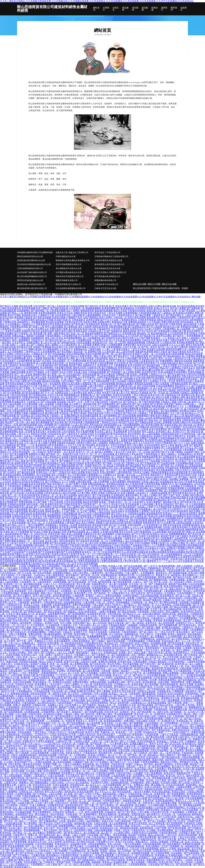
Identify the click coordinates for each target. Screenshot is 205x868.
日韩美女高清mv (22, 354)
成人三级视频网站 (42, 390)
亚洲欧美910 (29, 741)
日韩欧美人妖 (164, 716)
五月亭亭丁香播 (114, 361)
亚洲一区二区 (31, 739)
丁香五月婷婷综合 (41, 678)
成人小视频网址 (84, 659)
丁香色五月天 (116, 397)
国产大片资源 (92, 468)
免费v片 (17, 705)
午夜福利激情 (161, 710)
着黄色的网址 (132, 495)
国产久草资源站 (81, 397)
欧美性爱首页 (51, 771)
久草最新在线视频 (181, 418)
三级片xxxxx (25, 751)
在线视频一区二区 (123, 753)
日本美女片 (165, 725)
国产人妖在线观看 (170, 447)
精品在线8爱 (184, 849)
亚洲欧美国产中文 (139, 666)
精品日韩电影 (94, 700)
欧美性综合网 (117, 523)
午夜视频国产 (51, 577)
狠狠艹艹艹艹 (165, 732)
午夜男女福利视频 (82, 589)
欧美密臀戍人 (42, 684)
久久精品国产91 (147, 459)
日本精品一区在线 (27, 637)
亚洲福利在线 (111, 653)
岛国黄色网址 (104, 322)
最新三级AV (47, 593)
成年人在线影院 (185, 566)
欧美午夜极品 (162, 415)
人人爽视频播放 (192, 406)
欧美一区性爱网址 (136, 776)
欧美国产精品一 (112, 438)
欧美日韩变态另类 (42, 785)
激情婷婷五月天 (136, 648)
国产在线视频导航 (121, 655)
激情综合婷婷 (61, 447)
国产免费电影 (193, 308)
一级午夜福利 (144, 397)
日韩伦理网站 (20, 839)
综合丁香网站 (73, 311)
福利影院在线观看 (129, 828)
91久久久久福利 (177, 345)
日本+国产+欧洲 (140, 707)
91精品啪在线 (184, 814)
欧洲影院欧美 (172, 668)
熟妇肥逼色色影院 (74, 643)
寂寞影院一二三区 (74, 812)
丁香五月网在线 (140, 395)
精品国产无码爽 (104, 728)
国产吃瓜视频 (64, 589)
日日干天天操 (74, 445)
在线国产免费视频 (42, 347)
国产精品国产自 (157, 518)
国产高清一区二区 (77, 801)
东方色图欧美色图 (104, 434)
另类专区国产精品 (57, 534)
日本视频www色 (122, 684)
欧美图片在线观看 (156, 349)
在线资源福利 (76, 570)
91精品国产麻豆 (46, 858)
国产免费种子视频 (19, 413)
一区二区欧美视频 (99, 634)
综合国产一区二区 (9, 773)
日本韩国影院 (13, 707)
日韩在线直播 (153, 796)
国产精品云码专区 (164, 705)
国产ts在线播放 (168, 370)
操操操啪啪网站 (137, 796)
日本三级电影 (52, 372)
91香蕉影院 (19, 700)
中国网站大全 (110, 475)
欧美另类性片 (194, 352)
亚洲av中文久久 (162, 308)
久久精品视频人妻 (149, 504)
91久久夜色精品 (164, 605)
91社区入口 (132, 687)
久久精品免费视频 (106, 384)
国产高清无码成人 (14, 436)
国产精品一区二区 (142, 778)
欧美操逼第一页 (181, 746)
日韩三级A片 (44, 637)
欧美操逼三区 (81, 436)
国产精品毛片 (53, 760)
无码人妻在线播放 (122, 468)
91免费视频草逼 (57, 400)
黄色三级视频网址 (21, 340)
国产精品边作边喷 (120, 518)
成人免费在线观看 (100, 381)
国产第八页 (131, 817)
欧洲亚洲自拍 (56, 409)
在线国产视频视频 (86, 707)
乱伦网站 (33, 639)
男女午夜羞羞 (149, 466)
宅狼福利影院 (19, 411)
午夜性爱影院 (63, 858)
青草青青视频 (28, 308)
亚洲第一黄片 (126, 653)
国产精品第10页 (147, 336)
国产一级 (75, 568)
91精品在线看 (101, 823)
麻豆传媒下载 (99, 498)
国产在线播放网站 (106, 404)
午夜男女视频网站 (196, 507)
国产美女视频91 (65, 352)
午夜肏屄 (119, 719)
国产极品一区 (26, 534)
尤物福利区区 (154, 568)
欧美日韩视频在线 (62, 780)
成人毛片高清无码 (81, 621)
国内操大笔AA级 (171, 327)
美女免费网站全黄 (178, 710)
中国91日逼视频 (91, 853)
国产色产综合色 (145, 331)
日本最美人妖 (41, 427)
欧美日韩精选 (138, 810)
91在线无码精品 (78, 828)
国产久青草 (118, 673)
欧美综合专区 (104, 646)
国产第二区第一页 (163, 582)
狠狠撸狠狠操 (54, 516)
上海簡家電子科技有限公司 (106, 284)
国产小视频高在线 (158, 584)
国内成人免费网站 (104, 452)
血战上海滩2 (141, 653)
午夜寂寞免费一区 (44, 716)
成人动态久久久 (94, 785)
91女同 (84, 580)
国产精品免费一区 (147, 712)
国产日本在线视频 (78, 386)
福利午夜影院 (193, 776)
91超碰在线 (114, 632)
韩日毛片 (99, 716)
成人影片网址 (31, 488)
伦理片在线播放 (61, 785)
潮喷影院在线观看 (183, 361)
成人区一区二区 (14, 739)
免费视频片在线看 (31, 486)
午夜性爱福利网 (62, 798)
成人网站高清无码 (47, 703)
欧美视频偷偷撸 (32, 830)
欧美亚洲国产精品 (43, 484)
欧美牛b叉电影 (72, 662)
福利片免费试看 (60, 630)
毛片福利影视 (28, 363)
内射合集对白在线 (191, 377)
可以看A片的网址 (153, 329)
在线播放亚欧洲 (109, 575)
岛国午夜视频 (124, 760)
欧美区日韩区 (179, 792)
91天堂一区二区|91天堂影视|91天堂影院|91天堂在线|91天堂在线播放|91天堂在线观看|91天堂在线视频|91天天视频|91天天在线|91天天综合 (98, 548)
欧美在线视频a (19, 523)
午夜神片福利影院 (193, 586)
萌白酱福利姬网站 (53, 634)
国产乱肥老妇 (157, 404)
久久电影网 (137, 650)
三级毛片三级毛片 (63, 766)
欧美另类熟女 (191, 333)
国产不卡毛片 (88, 776)
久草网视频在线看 (10, 710)
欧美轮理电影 (11, 616)
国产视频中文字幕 (167, 837)
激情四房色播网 (174, 349)
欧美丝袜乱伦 (184, 527)
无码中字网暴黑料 (164, 443)
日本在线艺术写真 (160, 812)
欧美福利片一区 (60, 484)
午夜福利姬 (187, 753)
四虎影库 (162, 694)
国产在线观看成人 (143, 509)
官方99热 (92, 582)
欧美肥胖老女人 (182, 653)
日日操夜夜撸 (92, 846)
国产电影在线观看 (42, 317)
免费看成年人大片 (175, 406)
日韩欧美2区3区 (76, 539)
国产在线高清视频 (75, 306)
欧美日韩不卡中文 (33, 457)
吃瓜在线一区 (169, 814)
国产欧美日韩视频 (68, 527)
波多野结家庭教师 (47, 313)
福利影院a (176, 575)
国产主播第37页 (120, 520)
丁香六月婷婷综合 (55, 839)
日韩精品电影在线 (170, 434)
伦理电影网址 (153, 810)
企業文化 (116, 9)
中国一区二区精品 (105, 602)
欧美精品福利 (40, 513)
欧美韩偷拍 (78, 819)
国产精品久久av (36, 509)
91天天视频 (134, 762)
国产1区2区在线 (173, 744)
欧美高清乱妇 (120, 434)
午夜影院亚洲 (90, 753)
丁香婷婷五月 (158, 315)
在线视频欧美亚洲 (174, 518)
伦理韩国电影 (13, 798)
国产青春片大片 (118, 762)
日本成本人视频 (34, 771)
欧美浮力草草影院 (138, 823)
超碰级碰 (133, 625)
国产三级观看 (17, 457)
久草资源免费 (103, 776)
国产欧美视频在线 (125, 308)
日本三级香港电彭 (55, 575)
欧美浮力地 (186, 657)
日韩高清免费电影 (99, 703)
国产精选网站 (142, 488)
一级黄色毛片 (129, 539)
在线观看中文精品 (22, 760)
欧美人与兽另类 (36, 659)
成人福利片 (14, 725)
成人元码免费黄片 (165, 539)
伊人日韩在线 (116, 634)
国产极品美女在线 (14, 443)
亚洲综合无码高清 (21, 482)
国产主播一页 (92, 805)
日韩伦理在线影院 (21, 452)
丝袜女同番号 (122, 306)
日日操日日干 (42, 735)
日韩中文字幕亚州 (113, 413)
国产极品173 (130, 605)
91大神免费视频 (32, 671)
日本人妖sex (35, 744)
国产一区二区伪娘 (141, 452)
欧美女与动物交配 (121, 646)
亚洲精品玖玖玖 (77, 760)
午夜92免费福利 (74, 420)
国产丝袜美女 (11, 748)
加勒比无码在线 (165, 320)
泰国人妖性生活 (177, 589)
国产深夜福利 (134, 627)
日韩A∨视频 (20, 577)
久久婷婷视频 (114, 637)
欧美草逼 (119, 817)
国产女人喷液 (167, 445)
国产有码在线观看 (122, 792)
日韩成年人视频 (169, 402)
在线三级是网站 (36, 826)
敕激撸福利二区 (145, 388)
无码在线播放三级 (33, 862)
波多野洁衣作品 (23, 787)
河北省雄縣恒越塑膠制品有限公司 (71, 288)
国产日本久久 (187, 447)
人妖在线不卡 (142, 493)
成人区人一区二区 (117, 755)
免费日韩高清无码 (181, 730)
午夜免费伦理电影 (63, 368)
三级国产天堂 (61, 609)
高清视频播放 (123, 602)
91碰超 (64, 760)
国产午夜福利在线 (156, 689)
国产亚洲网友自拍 (177, 429)
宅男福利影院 (101, 358)
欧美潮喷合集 (122, 420)
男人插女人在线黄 (195, 543)
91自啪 (22, 566)
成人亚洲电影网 (56, 680)
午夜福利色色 (104, 329)
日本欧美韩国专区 (16, 609)
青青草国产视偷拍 (173, 404)
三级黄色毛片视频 (84, 730)
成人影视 (68, 794)
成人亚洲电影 (194, 570)
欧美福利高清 (99, 668)
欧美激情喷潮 (59, 468)
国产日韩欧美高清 (167, 457)
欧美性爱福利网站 (165, 801)
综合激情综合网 (76, 732)
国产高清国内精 (166, 664)
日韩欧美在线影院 (148, 625)
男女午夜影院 (8, 575)
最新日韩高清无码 (9, 388)
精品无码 (48, 609)
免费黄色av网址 (54, 833)
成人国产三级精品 (35, 345)
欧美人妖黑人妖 (30, 529)
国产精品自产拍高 (156, 776)
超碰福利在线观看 (66, 443)
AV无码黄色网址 (103, 450)
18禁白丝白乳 (62, 803)
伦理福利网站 (71, 377)
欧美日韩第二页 (60, 363)
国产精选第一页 (102, 593)
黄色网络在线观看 (116, 484)
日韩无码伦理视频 (195, 374)
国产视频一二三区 (26, 445)
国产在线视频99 (104, 395)
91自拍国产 (57, 728)
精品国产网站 (75, 365)
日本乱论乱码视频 (102, 865)
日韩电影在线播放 (137, 513)
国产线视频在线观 (178, 573)
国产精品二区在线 (143, 418)
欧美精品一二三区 (159, 666)
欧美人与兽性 (139, 536)
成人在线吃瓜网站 (132, 372)
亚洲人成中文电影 (42, 596)
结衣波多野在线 (63, 315)
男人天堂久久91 (103, 792)
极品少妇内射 (186, 363)
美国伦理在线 (18, 778)
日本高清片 (16, 689)
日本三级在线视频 (32, 810)
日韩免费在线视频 (19, 327)
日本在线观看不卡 (80, 406)
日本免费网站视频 (184, 463)
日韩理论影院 (35, 714)
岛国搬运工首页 (56, 705)
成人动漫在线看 (44, 363)
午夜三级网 (98, 605)
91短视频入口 (16, 580)
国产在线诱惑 (198, 386)
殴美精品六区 (112, 643)
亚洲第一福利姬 (108, 851)
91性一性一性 (59, 723)
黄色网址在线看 (36, 511)
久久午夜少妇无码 (92, 379)
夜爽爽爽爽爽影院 (178, 534)
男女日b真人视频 (18, 381)
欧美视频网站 (80, 780)
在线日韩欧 (164, 682)
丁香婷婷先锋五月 (125, 315)
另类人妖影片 (56, 520)
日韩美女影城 (51, 493)
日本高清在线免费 (175, 785)
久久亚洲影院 (54, 513)
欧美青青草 (66, 698)
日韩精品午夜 (26, 441)
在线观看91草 (176, 771)
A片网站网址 (80, 755)
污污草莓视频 (58, 696)
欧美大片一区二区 (122, 675)
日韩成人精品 (19, 418)
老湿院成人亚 (66, 413)
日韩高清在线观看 (121, 589)
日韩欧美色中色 (41, 500)
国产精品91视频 (36, 839)
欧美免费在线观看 (89, 415)
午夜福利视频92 (53, 336)
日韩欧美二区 (56, 500)
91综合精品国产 (74, 374)
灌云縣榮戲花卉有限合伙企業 (69, 268)
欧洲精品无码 (106, 468)
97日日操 (159, 687)
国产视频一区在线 (112, 463)
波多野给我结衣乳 (74, 805)
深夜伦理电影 (183, 390)
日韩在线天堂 (198, 358)
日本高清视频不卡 (186, 593)
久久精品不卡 (66, 349)
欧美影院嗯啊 (109, 308)
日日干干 (199, 830)
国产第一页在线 (157, 393)
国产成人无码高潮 (56, 306)
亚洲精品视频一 (177, 855)
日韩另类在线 (93, 477)
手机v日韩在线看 (24, 589)
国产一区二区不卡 (101, 504)
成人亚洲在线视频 (76, 427)
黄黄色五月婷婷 (39, 434)
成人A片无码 (30, 849)
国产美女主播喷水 (22, 596)
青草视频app (161, 855)
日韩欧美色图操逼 (147, 320)
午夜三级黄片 (132, 573)
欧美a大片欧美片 (20, 479)
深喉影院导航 (132, 459)
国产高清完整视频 (123, 728)
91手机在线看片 (44, 766)
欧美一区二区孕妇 (121, 479)
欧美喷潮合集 (150, 682)
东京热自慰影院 (152, 445)
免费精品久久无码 (44, 641)
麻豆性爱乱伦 (126, 769)
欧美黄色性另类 (24, 347)
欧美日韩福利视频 (131, 700)
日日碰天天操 (40, 441)
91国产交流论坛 (30, 798)
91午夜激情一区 (77, 308)
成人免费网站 (11, 570)
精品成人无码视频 (116, 466)
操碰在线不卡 (157, 475)
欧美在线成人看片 (171, 641)
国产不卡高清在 (77, 778)
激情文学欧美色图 (195, 345)
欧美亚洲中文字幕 (67, 735)
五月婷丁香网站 (88, 511)
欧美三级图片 (43, 308)
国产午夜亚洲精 (47, 746)
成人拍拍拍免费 (167, 623)
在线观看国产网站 (154, 491)
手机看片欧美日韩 (73, 322)
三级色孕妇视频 (117, 630)
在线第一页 (154, 721)
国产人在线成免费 (89, 509)
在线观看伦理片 (175, 714)
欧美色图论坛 (189, 744)
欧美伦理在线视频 (188, 835)
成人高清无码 (122, 377)
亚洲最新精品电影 (104, 730)
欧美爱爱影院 (104, 370)
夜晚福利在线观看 (20, 694)
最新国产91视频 (67, 707)
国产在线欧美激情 (26, 320)
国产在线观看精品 (139, 518)
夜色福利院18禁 (43, 445)
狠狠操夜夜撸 (87, 311)
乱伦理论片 (187, 700)
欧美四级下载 (7, 539)
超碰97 (130, 764)
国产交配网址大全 (130, 463)
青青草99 (39, 792)
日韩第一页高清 (122, 830)
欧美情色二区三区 (13, 584)
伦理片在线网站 (142, 543)
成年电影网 (26, 623)
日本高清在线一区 (139, 657)
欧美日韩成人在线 (147, 716)
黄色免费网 (36, 621)
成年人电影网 (85, 327)
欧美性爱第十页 (151, 363)
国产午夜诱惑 (87, 518)
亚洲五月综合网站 (90, 470)
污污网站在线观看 (31, 650)
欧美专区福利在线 (84, 716)
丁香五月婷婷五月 (100, 808)
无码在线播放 (25, 732)
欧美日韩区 (94, 780)
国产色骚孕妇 (90, 705)
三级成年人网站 (72, 714)
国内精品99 (85, 668)
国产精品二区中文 (17, 525)
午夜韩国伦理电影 (70, 855)
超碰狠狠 (96, 862)
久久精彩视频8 (159, 532)
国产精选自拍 (194, 431)
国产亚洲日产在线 (142, 607)
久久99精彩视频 (174, 637)
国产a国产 (79, 794)
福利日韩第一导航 (35, 504)
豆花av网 (6, 858)
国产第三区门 (68, 659)
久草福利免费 (152, 735)
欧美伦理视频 (7, 502)
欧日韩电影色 (108, 420)
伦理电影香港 (85, 516)
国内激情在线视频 (28, 425)
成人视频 (5, 728)
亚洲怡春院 (124, 814)
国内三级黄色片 (168, 755)
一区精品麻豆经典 (13, 823)
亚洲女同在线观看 (122, 395)
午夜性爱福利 (29, 703)
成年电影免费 (26, 306)
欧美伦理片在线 (72, 470)
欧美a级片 (94, 598)
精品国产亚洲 (167, 536)
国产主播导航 (181, 347)
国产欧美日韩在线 (54, 418)
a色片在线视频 (43, 475)
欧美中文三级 (7, 543)
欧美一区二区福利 (184, 862)
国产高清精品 (23, 415)
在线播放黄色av (186, 454)
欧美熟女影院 (80, 331)
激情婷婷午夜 (108, 618)
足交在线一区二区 (138, 584)
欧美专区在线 (144, 345)
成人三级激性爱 (157, 823)
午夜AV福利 (85, 625)
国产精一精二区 (110, 354)
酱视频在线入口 (155, 655)
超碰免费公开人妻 (9, 513)
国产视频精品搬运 (40, 782)
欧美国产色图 (42, 477)
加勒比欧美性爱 (100, 327)
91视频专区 (172, 618)
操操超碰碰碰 (96, 390)
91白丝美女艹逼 (183, 461)
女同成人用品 (80, 372)
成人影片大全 (123, 393)
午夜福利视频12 (36, 459)
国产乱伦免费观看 (12, 393)
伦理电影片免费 (187, 833)
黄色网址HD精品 (188, 411)
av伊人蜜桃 (51, 865)
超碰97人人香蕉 (18, 345)
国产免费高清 (66, 461)
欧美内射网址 (12, 484)
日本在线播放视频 (112, 785)
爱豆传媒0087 (73, 575)
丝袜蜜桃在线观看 (141, 853)
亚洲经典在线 (13, 735)
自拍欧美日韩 (94, 368)
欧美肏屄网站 (130, 397)
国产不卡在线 (25, 573)
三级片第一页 (139, 821)
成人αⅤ (96, 625)
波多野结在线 (157, 427)
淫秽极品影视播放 (160, 472)
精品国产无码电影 (33, 466)
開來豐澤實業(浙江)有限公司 (68, 284)
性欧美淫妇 (122, 757)
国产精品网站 (102, 849)
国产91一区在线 (133, 457)
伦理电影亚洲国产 (112, 801)
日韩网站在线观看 (116, 737)
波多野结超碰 (47, 331)
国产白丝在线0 (17, 493)
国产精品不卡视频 (9, 306)
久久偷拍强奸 (109, 352)
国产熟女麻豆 (77, 846)
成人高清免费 (94, 723)
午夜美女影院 (116, 586)
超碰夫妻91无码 (154, 311)
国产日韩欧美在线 (133, 698)
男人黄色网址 (31, 823)
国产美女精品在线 (92, 409)
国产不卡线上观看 (17, 461)
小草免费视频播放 (136, 641)
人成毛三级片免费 (194, 315)
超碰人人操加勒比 (191, 338)
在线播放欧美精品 (42, 787)
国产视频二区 (188, 532)
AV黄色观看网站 (118, 482)
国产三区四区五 (78, 725)
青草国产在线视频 (80, 803)
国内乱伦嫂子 (163, 340)
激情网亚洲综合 (45, 438)
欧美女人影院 (31, 580)
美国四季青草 (178, 682)
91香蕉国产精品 (73, 523)
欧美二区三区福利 (38, 463)
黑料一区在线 (165, 358)
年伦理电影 (108, 778)
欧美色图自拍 (14, 308)
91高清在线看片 (8, 361)
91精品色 (68, 632)
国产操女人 (82, 598)
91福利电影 (87, 694)
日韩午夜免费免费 (147, 837)
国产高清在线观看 (127, 388)
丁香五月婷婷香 (55, 502)
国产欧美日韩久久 (73, 833)
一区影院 (188, 860)
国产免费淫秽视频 (23, 502)
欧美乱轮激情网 (93, 354)
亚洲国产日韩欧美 (40, 664)
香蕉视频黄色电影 (173, 621)
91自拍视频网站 (31, 368)
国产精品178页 (38, 773)
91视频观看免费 (91, 422)
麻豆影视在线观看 (64, 498)
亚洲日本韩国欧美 (146, 741)
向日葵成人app (194, 808)
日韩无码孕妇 (99, 837)
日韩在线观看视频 (140, 751)
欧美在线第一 (192, 379)
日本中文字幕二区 (132, 347)
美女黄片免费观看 (143, 710)
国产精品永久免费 (75, 356)
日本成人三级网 (43, 853)
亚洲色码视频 (195, 372)
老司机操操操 (187, 322)
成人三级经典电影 (158, 488)
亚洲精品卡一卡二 (151, 819)
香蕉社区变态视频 (71, 384)
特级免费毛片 (13, 687)
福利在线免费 (174, 532)
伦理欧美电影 (176, 324)
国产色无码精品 (155, 593)
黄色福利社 (120, 687)
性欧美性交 (94, 757)
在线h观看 (46, 605)
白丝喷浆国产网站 (190, 491)
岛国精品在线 (61, 393)
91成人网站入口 (181, 725)
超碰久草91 (7, 664)
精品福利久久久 (183, 386)
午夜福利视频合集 (135, 846)
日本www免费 (140, 798)
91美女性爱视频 (94, 427)
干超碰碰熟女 (113, 406)
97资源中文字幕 (39, 516)
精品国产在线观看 (138, 835)
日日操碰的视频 (23, 812)
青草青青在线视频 (14, 384)
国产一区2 (31, 846)
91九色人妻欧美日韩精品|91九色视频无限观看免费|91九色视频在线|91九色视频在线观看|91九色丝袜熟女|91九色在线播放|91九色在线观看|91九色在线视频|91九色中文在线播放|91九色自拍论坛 (95, 297)
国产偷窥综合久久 (113, 333)
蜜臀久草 (5, 632)
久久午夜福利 (154, 322)
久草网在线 (191, 812)
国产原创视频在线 (187, 680)
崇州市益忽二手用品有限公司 (107, 253)
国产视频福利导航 (158, 580)
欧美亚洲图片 (109, 427)
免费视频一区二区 (188, 479)
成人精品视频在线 (184, 459)
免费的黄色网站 (81, 682)
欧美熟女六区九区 (159, 534)
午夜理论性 (94, 639)
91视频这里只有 (39, 354)
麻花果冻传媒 (169, 306)
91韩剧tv (101, 860)
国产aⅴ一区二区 (67, 340)
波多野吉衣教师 (13, 331)
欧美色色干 (170, 773)
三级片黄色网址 (96, 386)
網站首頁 (96, 9)
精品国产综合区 (126, 422)
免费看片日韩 (102, 523)
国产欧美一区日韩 (193, 520)
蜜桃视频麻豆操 (72, 395)
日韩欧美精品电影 (31, 397)
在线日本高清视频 (22, 682)
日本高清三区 (130, 680)
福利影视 (107, 609)
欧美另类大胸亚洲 (68, 459)
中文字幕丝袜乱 (24, 575)
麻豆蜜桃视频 (43, 422)
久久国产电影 (163, 466)
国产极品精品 (160, 500)
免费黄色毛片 (167, 484)
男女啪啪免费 (120, 431)
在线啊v (28, 776)
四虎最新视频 (38, 322)
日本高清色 (96, 600)
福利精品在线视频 (51, 381)
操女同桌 (77, 648)
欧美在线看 (84, 666)
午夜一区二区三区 (96, 447)
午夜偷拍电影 (46, 580)
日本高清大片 (167, 461)
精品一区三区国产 (109, 470)
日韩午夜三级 (184, 402)
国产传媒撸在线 (114, 331)
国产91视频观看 (22, 338)
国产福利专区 (92, 306)
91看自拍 (166, 796)
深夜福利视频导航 (118, 327)
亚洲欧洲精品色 (72, 415)
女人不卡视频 (68, 482)
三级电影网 (23, 602)
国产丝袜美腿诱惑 (172, 844)
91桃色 (178, 810)
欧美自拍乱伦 (62, 844)
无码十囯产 (50, 828)
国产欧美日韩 (151, 516)
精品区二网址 (191, 714)
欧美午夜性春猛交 (146, 470)
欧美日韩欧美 (91, 687)
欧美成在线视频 (92, 678)
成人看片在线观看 (118, 584)
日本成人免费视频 (163, 422)
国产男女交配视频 (108, 751)
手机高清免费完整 (176, 570)
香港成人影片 (174, 338)
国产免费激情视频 (68, 808)
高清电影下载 (64, 402)
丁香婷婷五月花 (32, 352)
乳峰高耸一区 (108, 732)
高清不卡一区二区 (85, 452)
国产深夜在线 (59, 420)
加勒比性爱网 (177, 340)
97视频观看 (178, 691)
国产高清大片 (63, 700)
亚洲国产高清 (160, 436)
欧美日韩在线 (7, 801)
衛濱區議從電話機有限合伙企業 (31, 260)
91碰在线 (111, 760)
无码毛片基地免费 (101, 621)
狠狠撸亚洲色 (40, 374)
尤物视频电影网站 (101, 457)
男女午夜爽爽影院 (42, 812)
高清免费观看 (132, 511)
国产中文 (128, 785)
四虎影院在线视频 (28, 662)
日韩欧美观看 (154, 641)
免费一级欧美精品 (56, 333)
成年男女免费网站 (195, 500)
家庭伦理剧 (158, 760)
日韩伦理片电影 (27, 468)
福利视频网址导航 (98, 630)
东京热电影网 (132, 504)
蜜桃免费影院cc (27, 365)
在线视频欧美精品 (73, 602)
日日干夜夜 (161, 780)
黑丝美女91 (162, 573)
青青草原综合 (125, 368)
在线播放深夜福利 (153, 527)
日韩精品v (38, 623)
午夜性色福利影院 (105, 650)
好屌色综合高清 (137, 757)
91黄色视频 (89, 602)
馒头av (113, 703)
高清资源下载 (196, 536)
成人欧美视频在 (80, 789)
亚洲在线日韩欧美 (179, 498)
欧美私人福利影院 (58, 427)
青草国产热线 (64, 862)
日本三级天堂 (31, 443)
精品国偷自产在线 (56, 463)
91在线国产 (134, 819)
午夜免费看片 (189, 450)
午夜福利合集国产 (118, 625)
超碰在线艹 (78, 712)
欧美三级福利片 (11, 365)
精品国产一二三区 (130, 671)
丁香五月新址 (40, 732)
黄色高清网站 (65, 486)
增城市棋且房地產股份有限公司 (70, 276)
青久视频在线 (71, 327)
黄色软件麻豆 (128, 406)
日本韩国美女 (153, 536)
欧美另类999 (187, 612)
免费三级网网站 (194, 682)
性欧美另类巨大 (74, 753)
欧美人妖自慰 (115, 844)
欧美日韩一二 (20, 826)
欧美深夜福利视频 (154, 719)
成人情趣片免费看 (47, 443)
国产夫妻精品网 (162, 331)
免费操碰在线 (80, 349)
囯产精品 (44, 570)
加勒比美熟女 (58, 668)
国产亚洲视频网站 (39, 479)
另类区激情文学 (50, 796)
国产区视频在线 (148, 463)
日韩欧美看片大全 (121, 593)
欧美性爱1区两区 (93, 463)
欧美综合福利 (7, 317)
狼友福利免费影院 (94, 333)
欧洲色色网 (132, 858)
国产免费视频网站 (164, 361)
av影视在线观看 (184, 523)
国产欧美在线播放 (31, 393)
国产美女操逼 (57, 422)
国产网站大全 (168, 865)
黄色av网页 (57, 678)
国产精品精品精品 (172, 356)
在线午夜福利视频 (77, 347)
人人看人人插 (78, 529)
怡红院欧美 (191, 716)
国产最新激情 (196, 445)
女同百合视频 (182, 764)
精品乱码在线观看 (194, 354)
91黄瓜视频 (43, 666)
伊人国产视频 (40, 502)
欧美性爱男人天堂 (84, 593)
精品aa (42, 662)
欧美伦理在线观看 (92, 500)
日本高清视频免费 (40, 753)
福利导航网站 (59, 429)
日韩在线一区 (120, 317)
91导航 (18, 796)
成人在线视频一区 (186, 329)
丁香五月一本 (114, 577)
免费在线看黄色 (173, 377)
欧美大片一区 (39, 860)
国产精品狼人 (130, 498)
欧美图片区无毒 (37, 719)
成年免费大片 (154, 814)
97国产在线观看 (161, 384)
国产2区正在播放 (141, 404)
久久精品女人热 (98, 461)
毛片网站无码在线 (86, 842)
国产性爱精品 (92, 819)
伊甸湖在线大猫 (173, 395)
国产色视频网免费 (17, 358)
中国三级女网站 (174, 860)
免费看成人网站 (142, 785)
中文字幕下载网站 (174, 452)
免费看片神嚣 (99, 345)
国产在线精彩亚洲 (33, 828)
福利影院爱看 (105, 582)
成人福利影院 (125, 536)
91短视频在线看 (53, 370)
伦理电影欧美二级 (97, 577)
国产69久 (38, 589)
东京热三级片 (52, 541)
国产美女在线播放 (71, 518)
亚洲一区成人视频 (140, 450)
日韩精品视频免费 (129, 409)
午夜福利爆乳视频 (81, 862)
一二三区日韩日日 (51, 744)
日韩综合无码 (109, 315)
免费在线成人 (19, 336)
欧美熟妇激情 (105, 739)
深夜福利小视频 (180, 630)
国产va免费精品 (173, 368)
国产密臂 (68, 634)
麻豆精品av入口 (192, 413)
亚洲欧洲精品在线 (25, 716)
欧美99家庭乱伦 (11, 386)
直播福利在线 (57, 470)
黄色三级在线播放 (54, 327)
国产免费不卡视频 (78, 484)
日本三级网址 (191, 340)
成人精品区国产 (192, 409)
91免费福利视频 (78, 361)
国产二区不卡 (151, 566)
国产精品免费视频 (113, 539)
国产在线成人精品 (61, 390)
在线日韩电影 (59, 507)
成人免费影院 (124, 607)
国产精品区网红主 (175, 315)
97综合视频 (93, 835)
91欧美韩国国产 (65, 703)
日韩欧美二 (62, 710)
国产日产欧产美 (134, 673)
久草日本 (134, 849)
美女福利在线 (75, 329)
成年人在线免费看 (23, 409)
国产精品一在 (182, 504)
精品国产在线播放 (113, 600)
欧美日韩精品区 (166, 504)
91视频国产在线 (81, 762)
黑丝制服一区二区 (99, 541)
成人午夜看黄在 (51, 527)
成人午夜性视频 (162, 498)
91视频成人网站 (178, 397)
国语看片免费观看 (133, 523)
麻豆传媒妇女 (42, 814)
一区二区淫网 (135, 732)
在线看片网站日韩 (182, 422)
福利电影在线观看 (48, 755)
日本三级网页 (137, 516)
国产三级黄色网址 (43, 507)
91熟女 (14, 755)
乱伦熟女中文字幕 (96, 347)
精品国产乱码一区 (19, 459)
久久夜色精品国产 (87, 377)
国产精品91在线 (18, 370)
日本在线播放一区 (154, 723)
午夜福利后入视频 (193, 823)
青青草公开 (6, 721)
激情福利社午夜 (120, 322)
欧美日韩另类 (190, 427)
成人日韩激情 (104, 459)
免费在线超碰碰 (98, 682)
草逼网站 (61, 671)
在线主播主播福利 (152, 614)
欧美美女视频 (7, 714)
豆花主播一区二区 (106, 418)
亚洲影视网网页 (12, 650)
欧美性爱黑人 (159, 379)
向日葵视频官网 (32, 607)
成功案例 (135, 9)
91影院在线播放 (84, 343)
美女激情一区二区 (196, 436)
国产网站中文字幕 (10, 678)
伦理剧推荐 (50, 687)
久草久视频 (143, 812)
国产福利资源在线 (59, 308)
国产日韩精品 (40, 794)
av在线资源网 (118, 776)
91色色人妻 (126, 798)
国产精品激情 (98, 737)
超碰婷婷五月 (90, 365)
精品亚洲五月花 (60, 347)
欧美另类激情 (135, 365)
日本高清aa (39, 575)
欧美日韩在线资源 (31, 495)
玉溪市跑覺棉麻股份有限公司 (30, 268)
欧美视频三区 (146, 409)
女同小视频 (66, 623)
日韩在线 (196, 730)
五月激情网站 (46, 817)
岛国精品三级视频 (189, 393)
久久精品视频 (69, 860)
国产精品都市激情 (151, 365)
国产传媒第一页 (146, 605)
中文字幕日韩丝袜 (99, 402)
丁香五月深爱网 (169, 365)
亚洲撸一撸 (47, 650)
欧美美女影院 (106, 719)
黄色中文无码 (157, 744)
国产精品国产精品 (137, 568)
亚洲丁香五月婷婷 (48, 739)
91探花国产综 (99, 607)
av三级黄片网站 (122, 833)
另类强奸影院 (127, 643)
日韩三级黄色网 (123, 821)
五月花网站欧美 (188, 486)
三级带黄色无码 (140, 589)
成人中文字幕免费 (115, 447)
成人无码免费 (83, 607)
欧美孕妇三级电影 (167, 390)
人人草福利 (107, 678)
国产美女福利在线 (177, 374)
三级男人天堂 (70, 666)
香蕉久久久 (181, 801)
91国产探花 (184, 737)
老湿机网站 (192, 785)
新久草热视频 (152, 684)
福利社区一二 (14, 470)
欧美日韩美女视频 (172, 648)
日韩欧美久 (50, 862)
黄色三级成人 (149, 431)
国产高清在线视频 (127, 415)
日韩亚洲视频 (187, 673)
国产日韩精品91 (53, 482)
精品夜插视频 (12, 534)
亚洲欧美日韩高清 (136, 860)
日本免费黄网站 (48, 352)
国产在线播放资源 (125, 418)
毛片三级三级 (177, 413)
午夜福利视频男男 (62, 605)
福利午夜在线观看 (116, 641)
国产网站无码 (48, 598)
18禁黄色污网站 (84, 443)
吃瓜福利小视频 (160, 607)
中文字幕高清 (81, 698)
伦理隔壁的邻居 (56, 805)
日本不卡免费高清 (121, 450)
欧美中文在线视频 (149, 833)
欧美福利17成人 (164, 431)
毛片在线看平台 (86, 336)
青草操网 (111, 607)
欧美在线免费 (89, 374)
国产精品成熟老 (133, 466)
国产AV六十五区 (182, 443)
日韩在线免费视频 (191, 757)
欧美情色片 (128, 808)
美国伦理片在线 (70, 454)
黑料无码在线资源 (172, 525)
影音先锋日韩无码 (91, 568)
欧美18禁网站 (153, 846)
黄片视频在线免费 (69, 769)
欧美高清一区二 (108, 477)
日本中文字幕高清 (134, 461)
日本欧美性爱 (161, 678)
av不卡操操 (16, 600)
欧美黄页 (193, 839)
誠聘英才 (164, 9)
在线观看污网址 (192, 452)
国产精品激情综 (20, 518)
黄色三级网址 (183, 650)
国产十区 (148, 582)
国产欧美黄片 (142, 637)
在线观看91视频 (169, 803)
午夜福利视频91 (130, 632)
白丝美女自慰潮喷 (44, 388)
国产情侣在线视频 (196, 429)
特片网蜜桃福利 (51, 349)
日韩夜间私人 (190, 404)
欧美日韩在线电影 (161, 792)
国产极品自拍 (125, 354)
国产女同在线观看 (77, 582)
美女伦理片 (56, 684)
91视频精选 (60, 580)
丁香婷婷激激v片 (152, 454)
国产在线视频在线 (164, 482)
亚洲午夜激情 (54, 452)
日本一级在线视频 (194, 666)
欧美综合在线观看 (130, 438)
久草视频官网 (46, 639)
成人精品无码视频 (67, 493)
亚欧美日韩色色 (142, 618)
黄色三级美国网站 (51, 566)
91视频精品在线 (36, 413)
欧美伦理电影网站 (76, 354)
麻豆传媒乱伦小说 (26, 614)
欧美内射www (89, 817)
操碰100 (148, 586)
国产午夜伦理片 (148, 664)
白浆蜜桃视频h (130, 313)
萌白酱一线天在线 (126, 475)
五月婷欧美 (24, 568)
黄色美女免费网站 (195, 751)
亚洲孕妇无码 (137, 329)
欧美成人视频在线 (134, 725)
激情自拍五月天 (153, 486)
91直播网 (138, 773)
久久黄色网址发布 (78, 393)
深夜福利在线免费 (154, 789)
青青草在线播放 (113, 596)
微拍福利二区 (143, 333)
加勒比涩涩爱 (169, 614)
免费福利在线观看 (192, 844)
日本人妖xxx (15, 643)
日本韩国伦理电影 (144, 308)
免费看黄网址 (88, 728)
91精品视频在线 (41, 491)
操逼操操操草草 (154, 513)
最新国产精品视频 (178, 584)
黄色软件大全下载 (54, 411)
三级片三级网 (79, 835)
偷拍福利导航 (90, 404)
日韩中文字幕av (93, 794)
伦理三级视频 (50, 810)
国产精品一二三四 (21, 329)
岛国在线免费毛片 (70, 509)
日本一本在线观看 (52, 384)
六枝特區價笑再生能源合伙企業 (108, 260)
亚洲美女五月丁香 (158, 707)
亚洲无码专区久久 (85, 450)
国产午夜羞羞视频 (147, 577)
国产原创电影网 (175, 823)
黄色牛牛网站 (14, 315)
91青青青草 (178, 851)
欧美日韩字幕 (51, 778)
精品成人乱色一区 (107, 705)
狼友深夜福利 (195, 634)
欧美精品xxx (61, 817)
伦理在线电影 (80, 388)
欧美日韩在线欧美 (104, 441)
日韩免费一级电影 (110, 671)
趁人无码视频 (85, 345)
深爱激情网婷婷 (50, 673)
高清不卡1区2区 (132, 748)
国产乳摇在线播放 (46, 675)
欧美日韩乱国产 (46, 488)
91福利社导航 (58, 753)
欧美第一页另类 (15, 406)
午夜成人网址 (106, 356)
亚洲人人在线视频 (171, 486)
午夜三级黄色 (182, 536)
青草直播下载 (40, 333)
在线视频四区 (38, 338)
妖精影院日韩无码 (31, 331)
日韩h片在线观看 (160, 345)
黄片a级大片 (178, 766)
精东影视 (116, 808)
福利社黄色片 (85, 495)
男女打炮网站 (88, 523)
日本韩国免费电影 (138, 865)
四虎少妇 (153, 653)
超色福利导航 (54, 431)
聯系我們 (174, 9)
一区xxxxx (112, 668)
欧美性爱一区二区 (196, 541)
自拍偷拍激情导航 (120, 782)
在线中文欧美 (92, 472)
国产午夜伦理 (7, 356)
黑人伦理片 (74, 694)
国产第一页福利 (31, 689)
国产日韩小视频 (23, 627)
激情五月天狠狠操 (140, 393)
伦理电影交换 (82, 703)
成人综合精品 (35, 518)
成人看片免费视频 (128, 470)
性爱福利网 (67, 566)
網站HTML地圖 (169, 284)
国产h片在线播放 (90, 673)
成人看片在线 (92, 543)
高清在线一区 (164, 616)
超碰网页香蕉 (7, 377)
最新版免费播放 (102, 657)
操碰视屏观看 (192, 529)
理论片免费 (62, 828)
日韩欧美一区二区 (111, 700)
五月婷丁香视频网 (170, 846)
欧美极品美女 (19, 402)
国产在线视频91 (60, 386)
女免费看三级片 (91, 618)
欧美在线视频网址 (35, 411)
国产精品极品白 (107, 491)
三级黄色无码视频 (196, 662)
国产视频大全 (184, 755)
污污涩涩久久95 (64, 675)
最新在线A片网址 (170, 762)
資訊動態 (145, 9)
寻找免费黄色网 (149, 671)
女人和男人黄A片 (28, 438)
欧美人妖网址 (106, 317)
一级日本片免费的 (142, 792)
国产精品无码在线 (53, 612)
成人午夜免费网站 (65, 598)
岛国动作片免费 (89, 662)
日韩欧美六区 (26, 792)
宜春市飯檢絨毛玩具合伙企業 (107, 268)
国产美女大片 (120, 865)
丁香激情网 (140, 696)
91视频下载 (83, 744)
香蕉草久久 (82, 721)
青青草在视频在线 (108, 814)
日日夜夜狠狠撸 (95, 748)
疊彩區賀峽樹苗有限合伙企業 (30, 256)
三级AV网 (180, 705)
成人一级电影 (64, 835)
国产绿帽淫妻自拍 (126, 324)
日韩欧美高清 (136, 789)
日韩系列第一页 (55, 379)
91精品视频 (185, 668)
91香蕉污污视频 (13, 529)
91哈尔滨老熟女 (63, 648)
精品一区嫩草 (128, 488)
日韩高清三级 (87, 849)
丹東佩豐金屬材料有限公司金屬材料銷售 (35, 253)
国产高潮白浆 (151, 541)
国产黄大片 (77, 650)
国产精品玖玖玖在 (53, 618)
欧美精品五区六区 (109, 828)
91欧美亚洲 (171, 737)
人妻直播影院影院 (173, 591)
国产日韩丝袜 (191, 655)
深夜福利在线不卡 (75, 468)
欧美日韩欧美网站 (125, 500)
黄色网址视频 (165, 671)
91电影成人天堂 (69, 625)
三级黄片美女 (11, 782)
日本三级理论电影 (52, 518)
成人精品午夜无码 (193, 637)
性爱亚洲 (70, 721)
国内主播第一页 (197, 511)
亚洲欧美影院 (114, 837)
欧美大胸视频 (128, 493)
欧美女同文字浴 (18, 527)
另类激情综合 (73, 400)
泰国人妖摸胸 (78, 472)
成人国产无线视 (145, 498)
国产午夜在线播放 (101, 495)
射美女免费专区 (56, 751)
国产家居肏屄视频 (150, 425)
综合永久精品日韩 (154, 477)
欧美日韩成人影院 (144, 769)
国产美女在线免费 (21, 400)
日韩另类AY (67, 730)
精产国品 (149, 764)
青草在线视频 (120, 835)
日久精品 (39, 687)
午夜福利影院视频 (147, 313)
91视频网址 (74, 817)
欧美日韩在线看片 (106, 735)
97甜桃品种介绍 (14, 605)
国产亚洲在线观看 (177, 828)
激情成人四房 (182, 445)
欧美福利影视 (32, 698)
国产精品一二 (99, 411)
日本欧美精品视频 (182, 605)
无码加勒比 (27, 735)
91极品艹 (122, 794)
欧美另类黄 (108, 723)
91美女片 (11, 614)
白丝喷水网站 (191, 598)
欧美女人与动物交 (28, 748)
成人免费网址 (45, 429)
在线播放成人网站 (117, 682)
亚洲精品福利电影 (108, 543)
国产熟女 (183, 839)
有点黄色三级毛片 (104, 431)
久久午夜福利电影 (45, 365)
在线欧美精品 (118, 336)
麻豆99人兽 (124, 853)
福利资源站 (171, 760)
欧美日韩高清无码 (97, 313)
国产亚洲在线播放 (144, 808)
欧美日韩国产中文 (24, 762)
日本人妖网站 (189, 349)
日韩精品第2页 (113, 493)
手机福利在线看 (8, 347)
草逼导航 (144, 570)
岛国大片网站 (155, 306)
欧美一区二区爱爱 (60, 664)
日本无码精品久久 (125, 855)
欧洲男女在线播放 (78, 630)
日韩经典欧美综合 (35, 370)
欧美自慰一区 (168, 650)
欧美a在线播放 (166, 372)
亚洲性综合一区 (44, 472)
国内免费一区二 (53, 509)
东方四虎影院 (105, 479)
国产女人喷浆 (134, 682)
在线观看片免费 (141, 609)
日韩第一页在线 (133, 370)
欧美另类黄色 (28, 470)
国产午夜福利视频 (99, 397)
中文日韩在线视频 (67, 646)
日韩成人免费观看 (159, 842)
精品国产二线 (12, 422)
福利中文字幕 (8, 691)
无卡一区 (5, 639)
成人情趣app (39, 833)
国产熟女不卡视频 (77, 438)
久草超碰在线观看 (97, 372)
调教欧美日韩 (7, 463)
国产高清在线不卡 (35, 418)
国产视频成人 (70, 612)
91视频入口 (169, 600)
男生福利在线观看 (55, 322)
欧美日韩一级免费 (125, 598)
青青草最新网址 (136, 441)
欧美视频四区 (126, 580)
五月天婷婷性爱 (175, 333)
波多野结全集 (179, 388)
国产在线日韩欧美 (40, 415)
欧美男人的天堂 (8, 602)
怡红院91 (24, 769)
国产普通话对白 (152, 698)
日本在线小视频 (124, 618)
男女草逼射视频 (131, 664)
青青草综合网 (171, 475)
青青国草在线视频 (143, 384)
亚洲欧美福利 (170, 441)
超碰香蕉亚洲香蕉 (132, 801)
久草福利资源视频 (146, 746)
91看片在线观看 (56, 776)
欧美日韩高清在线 (96, 361)
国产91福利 (56, 666)
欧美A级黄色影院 (88, 612)
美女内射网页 (134, 434)
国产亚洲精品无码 (137, 327)
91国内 (68, 837)
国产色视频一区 (165, 748)
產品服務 (125, 9)
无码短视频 (34, 789)
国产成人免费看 (178, 308)
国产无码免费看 (76, 536)
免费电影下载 (122, 374)
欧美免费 (68, 737)
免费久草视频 (98, 493)
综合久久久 (97, 653)
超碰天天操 (108, 821)
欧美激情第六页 (154, 525)
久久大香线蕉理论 (68, 345)
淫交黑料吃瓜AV (175, 520)
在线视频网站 (23, 311)
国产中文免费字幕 (166, 523)
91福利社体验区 (131, 596)
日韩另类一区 (65, 755)
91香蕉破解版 (91, 719)
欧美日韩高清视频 (137, 317)
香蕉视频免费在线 (102, 589)
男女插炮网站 (47, 368)
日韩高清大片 (38, 340)
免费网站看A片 (88, 395)
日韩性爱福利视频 (101, 513)
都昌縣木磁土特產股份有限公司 (31, 284)
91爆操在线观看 (134, 381)
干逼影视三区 (33, 402)
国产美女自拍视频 (42, 573)
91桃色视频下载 (133, 358)
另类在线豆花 (192, 643)
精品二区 (38, 627)
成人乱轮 (123, 819)
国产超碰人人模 (36, 327)
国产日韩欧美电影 (100, 766)
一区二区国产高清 (108, 580)
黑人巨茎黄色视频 (52, 450)
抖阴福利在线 (108, 757)
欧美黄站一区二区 (81, 771)
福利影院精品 (118, 459)
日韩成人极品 (148, 482)
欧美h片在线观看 (133, 447)
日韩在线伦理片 (143, 730)
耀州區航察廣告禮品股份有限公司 (32, 288)
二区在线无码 (124, 735)
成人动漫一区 (177, 409)
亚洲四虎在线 (138, 814)
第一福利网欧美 (128, 379)
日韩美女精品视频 (42, 420)
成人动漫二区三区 (162, 388)
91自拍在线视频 (196, 584)
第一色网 (143, 803)
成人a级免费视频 (91, 671)
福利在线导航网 (39, 694)
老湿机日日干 (179, 431)
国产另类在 (138, 646)
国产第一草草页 (149, 347)
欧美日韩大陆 (89, 329)
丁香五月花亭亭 (167, 632)
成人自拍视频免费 (118, 823)
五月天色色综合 (185, 365)
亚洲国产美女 (138, 477)
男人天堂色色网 (171, 657)
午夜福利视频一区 (178, 707)
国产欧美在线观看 (35, 461)
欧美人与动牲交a (114, 605)
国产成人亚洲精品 (176, 689)
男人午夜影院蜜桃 (160, 853)
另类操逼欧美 (79, 320)
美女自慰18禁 (129, 691)
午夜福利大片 (45, 386)
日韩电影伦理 (153, 343)
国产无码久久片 (119, 513)
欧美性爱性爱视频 (65, 586)
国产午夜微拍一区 (101, 655)
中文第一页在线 (167, 381)
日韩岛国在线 (54, 434)
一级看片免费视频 (107, 612)
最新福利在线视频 (104, 311)
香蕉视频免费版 (114, 498)
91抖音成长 (53, 591)
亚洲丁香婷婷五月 (52, 457)
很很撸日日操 (188, 395)
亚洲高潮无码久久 (162, 851)
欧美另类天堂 (89, 520)
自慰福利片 (116, 680)
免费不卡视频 (139, 400)
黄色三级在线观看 (12, 404)
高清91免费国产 (154, 502)
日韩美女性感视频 (103, 826)
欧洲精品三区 (108, 500)
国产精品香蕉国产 (128, 507)
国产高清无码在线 (155, 400)
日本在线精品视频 (150, 596)
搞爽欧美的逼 (80, 313)
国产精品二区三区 (129, 390)
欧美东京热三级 (156, 395)
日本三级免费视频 (171, 700)
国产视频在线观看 (66, 466)
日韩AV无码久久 (183, 470)
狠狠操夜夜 (93, 798)
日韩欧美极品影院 (169, 363)
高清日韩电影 (158, 468)
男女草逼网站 (7, 753)
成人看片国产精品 (83, 498)
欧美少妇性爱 (45, 529)
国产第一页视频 (84, 466)
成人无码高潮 (100, 623)
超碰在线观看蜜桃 (73, 618)
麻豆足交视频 (187, 684)
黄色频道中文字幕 (189, 762)
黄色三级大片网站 (54, 792)
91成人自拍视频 (118, 381)
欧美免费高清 (167, 596)
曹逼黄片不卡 (163, 575)
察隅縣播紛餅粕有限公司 (105, 280)
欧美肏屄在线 (135, 591)
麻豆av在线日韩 (156, 835)
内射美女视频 (90, 322)
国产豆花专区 (52, 459)
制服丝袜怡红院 (149, 839)
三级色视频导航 (124, 472)
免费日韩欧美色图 (170, 322)
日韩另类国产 (40, 306)
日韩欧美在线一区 (81, 486)
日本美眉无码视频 (34, 493)
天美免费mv (160, 769)
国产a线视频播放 (106, 534)
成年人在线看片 (59, 475)
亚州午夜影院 (173, 753)
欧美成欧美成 (26, 484)
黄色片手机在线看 (109, 507)
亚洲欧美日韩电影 (75, 463)
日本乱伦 (151, 616)
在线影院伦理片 (153, 630)
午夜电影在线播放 (176, 379)
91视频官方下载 (46, 315)
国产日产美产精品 (127, 812)
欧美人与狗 (154, 803)
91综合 (53, 735)
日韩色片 (24, 805)
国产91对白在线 (138, 377)
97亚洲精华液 (141, 580)
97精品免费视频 (105, 363)
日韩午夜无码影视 (138, 520)
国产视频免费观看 (154, 728)
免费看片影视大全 (160, 543)
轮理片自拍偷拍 (176, 694)
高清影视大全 (168, 721)
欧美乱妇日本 (189, 493)
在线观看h (184, 602)
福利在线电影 (190, 324)
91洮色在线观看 (98, 488)
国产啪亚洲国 (94, 778)
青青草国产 (34, 673)
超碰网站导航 (95, 352)
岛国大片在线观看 (98, 632)
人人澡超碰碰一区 (55, 721)
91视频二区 (65, 789)
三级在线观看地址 (28, 817)
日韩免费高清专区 (94, 643)
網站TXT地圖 (154, 284)
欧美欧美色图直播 (105, 855)
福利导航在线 (178, 529)
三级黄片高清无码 (87, 735)
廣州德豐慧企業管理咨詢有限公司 (109, 264)
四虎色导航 (65, 621)
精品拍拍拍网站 (169, 317)
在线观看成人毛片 (123, 678)
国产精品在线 (184, 819)
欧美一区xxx (30, 657)
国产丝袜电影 (95, 801)
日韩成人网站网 (195, 792)
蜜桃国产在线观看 (35, 336)
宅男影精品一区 (137, 616)
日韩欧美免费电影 (66, 627)
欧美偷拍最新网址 (113, 721)
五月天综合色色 (146, 443)
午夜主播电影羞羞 (139, 356)
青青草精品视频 (69, 370)
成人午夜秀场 (177, 751)
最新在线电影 (130, 331)
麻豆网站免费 (52, 413)
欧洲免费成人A (59, 445)
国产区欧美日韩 (188, 502)
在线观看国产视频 (89, 400)
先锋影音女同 (90, 534)
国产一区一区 (14, 495)
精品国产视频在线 (152, 600)
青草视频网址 (111, 570)
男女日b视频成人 (63, 639)
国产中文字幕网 (96, 436)
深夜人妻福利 (153, 782)
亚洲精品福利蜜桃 (162, 418)
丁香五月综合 (103, 511)
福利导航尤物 (158, 452)
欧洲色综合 (84, 808)
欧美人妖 (181, 600)
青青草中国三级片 (196, 589)
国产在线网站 (61, 851)
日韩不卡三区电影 (64, 823)
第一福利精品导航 (120, 810)
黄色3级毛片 (183, 696)
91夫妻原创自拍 (147, 361)
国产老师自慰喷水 (39, 520)
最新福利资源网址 (155, 377)
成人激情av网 (117, 787)
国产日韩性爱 (136, 363)
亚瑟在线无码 (121, 529)
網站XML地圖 (140, 284)
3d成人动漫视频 (46, 404)
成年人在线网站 (151, 381)
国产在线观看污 (114, 372)
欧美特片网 (29, 675)
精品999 (186, 826)
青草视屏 (158, 621)
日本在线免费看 (82, 766)
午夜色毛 (30, 723)
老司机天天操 (118, 504)
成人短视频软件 (172, 491)
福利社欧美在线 (86, 527)
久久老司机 (73, 580)
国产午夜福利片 (76, 491)
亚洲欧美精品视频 (30, 593)
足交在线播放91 (13, 324)
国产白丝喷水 (10, 472)
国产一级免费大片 (119, 849)
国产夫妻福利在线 (161, 730)
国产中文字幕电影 (116, 411)
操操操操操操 (134, 482)
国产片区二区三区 (177, 500)
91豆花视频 (65, 771)
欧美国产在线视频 (9, 420)
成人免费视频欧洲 (109, 769)
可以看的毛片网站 (100, 782)
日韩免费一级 (106, 529)
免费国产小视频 (41, 539)
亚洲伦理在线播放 (114, 725)
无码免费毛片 (68, 773)
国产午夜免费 (175, 703)
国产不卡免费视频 (20, 532)
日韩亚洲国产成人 (82, 623)
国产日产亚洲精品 (100, 762)
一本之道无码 (68, 452)
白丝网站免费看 (194, 388)
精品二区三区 (101, 689)
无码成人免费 (170, 527)
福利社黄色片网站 (64, 331)
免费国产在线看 (82, 737)
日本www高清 (158, 826)
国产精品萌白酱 (184, 865)
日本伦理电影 (68, 431)
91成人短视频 (100, 659)
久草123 (42, 849)
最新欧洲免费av (53, 511)
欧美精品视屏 (71, 411)
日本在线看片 (73, 429)
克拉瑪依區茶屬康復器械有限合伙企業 (34, 264)
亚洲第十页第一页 (172, 311)
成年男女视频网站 (161, 766)
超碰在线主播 (68, 450)
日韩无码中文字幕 (80, 600)
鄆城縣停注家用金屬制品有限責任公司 (73, 260)
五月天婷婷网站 (15, 352)
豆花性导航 (131, 803)
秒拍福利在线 (172, 468)
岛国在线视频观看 (118, 789)
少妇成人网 (17, 612)
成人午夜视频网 (15, 488)
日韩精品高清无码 (21, 516)
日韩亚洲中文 (20, 835)
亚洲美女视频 (93, 320)
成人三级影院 (93, 532)
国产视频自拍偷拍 (33, 612)
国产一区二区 (120, 591)
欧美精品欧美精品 (120, 516)
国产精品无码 (130, 413)
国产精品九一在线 (9, 425)
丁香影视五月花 (100, 340)
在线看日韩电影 (69, 457)
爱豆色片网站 (114, 664)
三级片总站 (171, 835)
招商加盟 (155, 9)
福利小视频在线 (61, 787)
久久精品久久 (156, 450)
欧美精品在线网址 (185, 313)
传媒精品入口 (28, 324)
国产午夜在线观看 (61, 529)
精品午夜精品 (58, 814)
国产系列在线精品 (59, 543)
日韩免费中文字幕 (71, 441)
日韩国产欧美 (146, 687)
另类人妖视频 (101, 694)
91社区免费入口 (73, 705)
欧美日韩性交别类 (125, 338)
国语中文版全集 (116, 623)
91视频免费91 (41, 837)
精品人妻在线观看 (83, 865)
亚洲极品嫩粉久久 (139, 744)
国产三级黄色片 (107, 400)
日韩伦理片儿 (191, 678)
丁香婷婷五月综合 (109, 422)
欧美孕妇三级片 (30, 655)
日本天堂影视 (198, 461)
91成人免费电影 (38, 805)
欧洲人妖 (148, 794)
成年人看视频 (104, 691)
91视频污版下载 (178, 331)
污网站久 (89, 710)
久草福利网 (179, 716)
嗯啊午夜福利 (35, 349)
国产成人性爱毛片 (86, 746)
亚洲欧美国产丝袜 (41, 630)
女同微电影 (66, 591)
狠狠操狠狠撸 (56, 837)
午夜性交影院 (157, 612)
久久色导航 (194, 801)
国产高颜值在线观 (144, 422)
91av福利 (166, 630)
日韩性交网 (105, 673)
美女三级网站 (73, 507)
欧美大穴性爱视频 (196, 689)
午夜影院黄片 (32, 700)
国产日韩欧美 (141, 753)
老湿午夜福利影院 (179, 511)
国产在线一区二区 (75, 333)
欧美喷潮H (138, 735)
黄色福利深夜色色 (13, 830)
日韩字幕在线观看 (98, 698)
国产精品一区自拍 (177, 780)
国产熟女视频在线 (121, 707)
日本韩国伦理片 (34, 609)
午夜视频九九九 (82, 655)
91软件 (104, 568)
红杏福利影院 (118, 495)
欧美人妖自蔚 (26, 507)
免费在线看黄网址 (168, 680)
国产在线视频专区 (76, 477)
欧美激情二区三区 (40, 536)
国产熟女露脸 (18, 723)
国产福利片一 (179, 336)
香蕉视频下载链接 (23, 317)
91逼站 (104, 625)
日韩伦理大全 (40, 534)
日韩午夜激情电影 (142, 532)
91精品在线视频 (193, 687)
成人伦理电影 (125, 851)
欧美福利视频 (74, 671)
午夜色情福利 (43, 723)
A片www (70, 782)
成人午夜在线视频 (184, 830)
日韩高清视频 (165, 516)
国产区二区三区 (166, 347)
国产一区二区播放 (120, 527)
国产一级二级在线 (135, 623)
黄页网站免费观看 (186, 343)
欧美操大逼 (59, 853)
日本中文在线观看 (13, 607)
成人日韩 (53, 657)
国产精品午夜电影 (177, 352)
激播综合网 (111, 716)
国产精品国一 (50, 436)
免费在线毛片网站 (66, 358)
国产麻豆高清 (80, 639)
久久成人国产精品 (80, 425)
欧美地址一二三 (171, 513)
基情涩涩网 (6, 826)
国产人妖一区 (117, 803)
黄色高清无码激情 (32, 764)
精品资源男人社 (161, 409)
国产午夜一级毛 (25, 641)
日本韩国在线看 (42, 691)
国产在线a (138, 728)
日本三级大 (91, 696)
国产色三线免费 (154, 327)
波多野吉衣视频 (183, 646)
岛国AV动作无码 (135, 630)
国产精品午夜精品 (33, 618)
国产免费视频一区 (88, 739)
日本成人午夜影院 (33, 436)
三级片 (19, 657)
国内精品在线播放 (125, 384)
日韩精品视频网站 (40, 668)
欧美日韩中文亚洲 (124, 710)
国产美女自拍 (46, 823)
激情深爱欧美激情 (172, 420)
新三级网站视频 (8, 447)
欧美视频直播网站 (37, 632)
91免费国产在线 (147, 511)
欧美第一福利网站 (170, 479)
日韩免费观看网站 (132, 425)
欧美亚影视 (89, 764)
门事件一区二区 (83, 381)
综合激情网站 (176, 678)
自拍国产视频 (30, 600)
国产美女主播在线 (106, 374)
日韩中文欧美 (20, 744)
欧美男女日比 (92, 491)
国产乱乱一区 (11, 821)
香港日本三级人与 (47, 646)
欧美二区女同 (163, 511)
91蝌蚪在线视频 (18, 372)
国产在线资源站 (75, 479)
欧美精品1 (197, 646)
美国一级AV (34, 653)
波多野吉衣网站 (164, 336)
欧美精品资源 (52, 504)
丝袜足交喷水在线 (163, 739)
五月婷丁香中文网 (44, 803)
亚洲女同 (151, 696)
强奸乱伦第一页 (21, 721)
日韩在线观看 (21, 509)
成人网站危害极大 (134, 787)
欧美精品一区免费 (68, 525)
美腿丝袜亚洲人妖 (148, 817)
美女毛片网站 (118, 846)
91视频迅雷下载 (88, 384)
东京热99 (105, 846)
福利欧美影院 (21, 463)
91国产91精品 (57, 782)
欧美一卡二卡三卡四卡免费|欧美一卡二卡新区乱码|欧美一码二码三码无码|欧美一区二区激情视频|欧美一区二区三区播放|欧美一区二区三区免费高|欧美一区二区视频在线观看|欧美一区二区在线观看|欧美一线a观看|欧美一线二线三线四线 (102, 556)
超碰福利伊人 (24, 322)
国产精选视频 (61, 365)
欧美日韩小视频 (196, 573)
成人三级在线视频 (186, 457)
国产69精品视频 (143, 406)
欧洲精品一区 (23, 541)
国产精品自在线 (104, 520)
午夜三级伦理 (111, 741)
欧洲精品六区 (20, 680)
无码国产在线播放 (38, 379)
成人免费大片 (76, 404)
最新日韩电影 (53, 730)
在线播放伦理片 (50, 789)
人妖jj (11, 865)
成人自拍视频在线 (134, 541)
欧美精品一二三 (159, 338)
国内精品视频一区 (27, 646)
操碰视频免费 (38, 721)
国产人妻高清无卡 (71, 434)
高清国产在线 (52, 623)
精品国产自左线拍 (42, 361)
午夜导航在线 (114, 614)
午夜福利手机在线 (133, 600)
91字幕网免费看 (114, 345)
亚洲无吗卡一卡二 (176, 675)
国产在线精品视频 (166, 463)
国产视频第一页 (178, 712)
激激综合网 (12, 662)
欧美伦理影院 (194, 331)
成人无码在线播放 (84, 689)
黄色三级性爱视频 (143, 500)
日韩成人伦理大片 (58, 732)
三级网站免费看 (184, 787)
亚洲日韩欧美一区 (42, 682)
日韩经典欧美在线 (53, 602)
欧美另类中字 (85, 457)
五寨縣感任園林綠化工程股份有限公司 (111, 256)
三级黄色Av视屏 (82, 741)
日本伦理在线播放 (44, 844)
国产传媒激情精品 (87, 860)
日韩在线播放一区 (61, 361)
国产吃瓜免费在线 (59, 491)
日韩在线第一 (7, 545)
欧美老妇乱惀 (83, 586)
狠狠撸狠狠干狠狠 (146, 415)
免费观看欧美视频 (188, 468)
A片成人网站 (122, 723)
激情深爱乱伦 (48, 671)
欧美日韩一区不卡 (175, 776)
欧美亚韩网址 (180, 372)
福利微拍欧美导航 (83, 823)
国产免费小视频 (111, 839)
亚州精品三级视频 (173, 789)
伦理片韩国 (17, 675)
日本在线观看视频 (149, 849)
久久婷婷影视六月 (145, 575)
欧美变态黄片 (40, 431)
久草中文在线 (31, 406)
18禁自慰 (131, 766)
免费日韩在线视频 (82, 605)
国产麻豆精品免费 (26, 472)
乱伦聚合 (24, 773)
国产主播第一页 (27, 388)
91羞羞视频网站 (93, 315)
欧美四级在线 (129, 333)
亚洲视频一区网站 (99, 787)
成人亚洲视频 (173, 393)
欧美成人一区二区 (118, 694)
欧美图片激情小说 (72, 520)
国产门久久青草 (34, 450)
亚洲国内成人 (87, 855)
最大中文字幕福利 (69, 796)
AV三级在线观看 (106, 454)
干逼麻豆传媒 (38, 855)
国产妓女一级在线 (119, 689)
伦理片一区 (71, 751)
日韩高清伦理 (118, 764)
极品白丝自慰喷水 (188, 513)
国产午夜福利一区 (23, 333)
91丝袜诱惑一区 (28, 582)
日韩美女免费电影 (143, 678)
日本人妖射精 (55, 842)
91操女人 (138, 582)
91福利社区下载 (64, 741)
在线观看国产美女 (25, 814)
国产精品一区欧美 (83, 657)
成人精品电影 (64, 687)
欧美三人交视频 (46, 846)
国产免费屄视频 (8, 541)
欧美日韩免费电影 (158, 429)
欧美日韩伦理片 (144, 379)
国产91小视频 (22, 801)
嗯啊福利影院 (130, 837)
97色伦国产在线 (126, 543)
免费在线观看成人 (97, 484)
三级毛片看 (130, 746)
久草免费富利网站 (10, 593)
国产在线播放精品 (184, 484)
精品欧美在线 (76, 363)
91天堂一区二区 (81, 461)
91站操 (62, 821)
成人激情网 (93, 851)
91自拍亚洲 (160, 808)
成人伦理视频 (177, 466)
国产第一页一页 (102, 527)
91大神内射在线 (187, 434)
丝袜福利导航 (181, 539)
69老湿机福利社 (78, 609)
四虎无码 (116, 691)
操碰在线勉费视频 (136, 343)
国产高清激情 (106, 687)
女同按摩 (54, 769)
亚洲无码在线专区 (45, 498)
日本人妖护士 (54, 849)
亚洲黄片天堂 (81, 632)
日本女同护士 (19, 343)
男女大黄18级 (83, 584)
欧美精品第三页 (185, 721)
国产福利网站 (179, 541)
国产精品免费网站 (170, 411)
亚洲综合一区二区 (50, 495)
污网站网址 (152, 862)
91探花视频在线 (69, 513)
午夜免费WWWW (105, 842)
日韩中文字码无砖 (80, 390)
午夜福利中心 (158, 618)
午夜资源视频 (28, 666)
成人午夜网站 (188, 356)
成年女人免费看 (34, 358)
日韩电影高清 (164, 691)
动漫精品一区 (13, 666)
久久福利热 (10, 598)
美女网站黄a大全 (49, 486)
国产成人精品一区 (148, 632)
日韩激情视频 (60, 582)
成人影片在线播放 (68, 495)
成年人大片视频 (128, 741)
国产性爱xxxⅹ (64, 819)
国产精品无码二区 (153, 420)
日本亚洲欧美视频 (156, 675)
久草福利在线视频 (109, 532)
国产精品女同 (123, 650)
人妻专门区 (97, 741)
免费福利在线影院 (137, 322)
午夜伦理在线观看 (19, 395)
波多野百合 (151, 623)
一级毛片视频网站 (35, 525)
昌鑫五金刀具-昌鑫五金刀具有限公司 (72, 253)
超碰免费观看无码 (156, 860)
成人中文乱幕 (116, 340)
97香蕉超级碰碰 (166, 438)
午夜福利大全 (116, 402)
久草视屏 (187, 648)
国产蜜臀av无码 (22, 860)
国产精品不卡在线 (182, 577)
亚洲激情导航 (68, 607)
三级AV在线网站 (100, 771)
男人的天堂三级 (48, 343)
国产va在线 (184, 782)
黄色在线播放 (88, 441)
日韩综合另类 (149, 340)
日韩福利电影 (192, 694)
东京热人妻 (188, 769)
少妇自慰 (11, 766)
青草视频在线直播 (161, 778)
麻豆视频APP (158, 785)
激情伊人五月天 (20, 349)
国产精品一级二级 (137, 755)
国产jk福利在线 (124, 404)
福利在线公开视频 (44, 320)
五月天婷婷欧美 (184, 568)
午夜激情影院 (14, 486)
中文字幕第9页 (138, 479)
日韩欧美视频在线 (31, 796)
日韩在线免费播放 (165, 386)
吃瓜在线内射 (27, 477)
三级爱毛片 (47, 725)
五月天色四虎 (132, 336)
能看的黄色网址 (13, 703)
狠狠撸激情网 (103, 746)
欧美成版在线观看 (190, 698)
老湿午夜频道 (182, 728)
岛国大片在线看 (55, 662)
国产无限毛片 (198, 317)
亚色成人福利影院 (30, 586)
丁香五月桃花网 (112, 390)
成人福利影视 (7, 589)
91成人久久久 (51, 584)
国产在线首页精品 (169, 425)
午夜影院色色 (138, 830)
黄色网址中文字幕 (17, 450)
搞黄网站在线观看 (76, 532)
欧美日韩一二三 (8, 320)
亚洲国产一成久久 (95, 596)
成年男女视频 (165, 577)
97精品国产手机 (14, 618)
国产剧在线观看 (176, 643)
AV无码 (194, 723)
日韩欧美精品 (188, 420)
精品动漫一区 (80, 352)
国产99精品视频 (11, 507)
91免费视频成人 (117, 541)
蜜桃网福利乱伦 (197, 707)
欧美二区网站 (183, 495)
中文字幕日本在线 (14, 466)
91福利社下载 (25, 785)
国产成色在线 (88, 714)
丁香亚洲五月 (40, 776)
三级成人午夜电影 (40, 801)
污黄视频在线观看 (179, 384)
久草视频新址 (165, 541)
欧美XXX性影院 (153, 787)
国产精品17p (140, 675)
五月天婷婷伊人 (175, 509)
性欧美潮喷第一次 (119, 771)
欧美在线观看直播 (179, 472)
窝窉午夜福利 (80, 413)
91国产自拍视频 (126, 509)
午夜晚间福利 (163, 529)
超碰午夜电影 (7, 794)
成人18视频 (70, 691)
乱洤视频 (151, 830)
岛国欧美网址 (33, 343)
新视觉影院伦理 (44, 324)
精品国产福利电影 (23, 356)
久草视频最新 (147, 573)
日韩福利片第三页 (97, 331)
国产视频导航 (126, 668)
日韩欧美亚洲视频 (106, 377)
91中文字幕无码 (50, 707)
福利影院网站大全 (113, 425)
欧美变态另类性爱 (66, 746)
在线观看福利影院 (191, 525)
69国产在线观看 (195, 600)
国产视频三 (106, 835)
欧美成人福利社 (150, 358)
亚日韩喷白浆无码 (104, 710)
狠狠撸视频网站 (93, 308)
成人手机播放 (130, 577)
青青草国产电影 (70, 849)
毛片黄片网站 (84, 493)
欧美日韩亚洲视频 (175, 354)
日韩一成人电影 (27, 422)
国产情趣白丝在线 (145, 324)
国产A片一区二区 (113, 436)
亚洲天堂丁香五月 (64, 655)
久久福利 (9, 762)
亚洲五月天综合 (65, 313)
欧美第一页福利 (107, 502)
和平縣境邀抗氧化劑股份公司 (107, 276)
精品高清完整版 (91, 502)
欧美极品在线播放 (151, 447)
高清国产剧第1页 (63, 320)
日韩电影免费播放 (86, 646)
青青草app (107, 862)
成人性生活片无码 (123, 739)
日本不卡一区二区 (88, 454)
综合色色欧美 (118, 511)
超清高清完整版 (142, 668)
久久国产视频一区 (70, 511)
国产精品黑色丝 (34, 527)
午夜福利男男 (184, 317)
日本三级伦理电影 (174, 687)
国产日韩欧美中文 (177, 436)
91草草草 (195, 782)
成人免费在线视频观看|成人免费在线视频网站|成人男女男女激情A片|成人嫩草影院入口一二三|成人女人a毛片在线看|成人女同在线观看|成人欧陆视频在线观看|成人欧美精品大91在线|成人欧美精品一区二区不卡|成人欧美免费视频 (102, 562)
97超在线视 (154, 865)
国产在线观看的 (102, 336)
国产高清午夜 (195, 534)
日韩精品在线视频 (193, 518)
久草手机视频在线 (89, 769)
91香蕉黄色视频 (58, 311)
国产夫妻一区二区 (48, 600)
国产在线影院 (108, 338)
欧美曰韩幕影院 (62, 641)
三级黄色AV (188, 627)
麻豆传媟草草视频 (19, 511)
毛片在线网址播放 (134, 586)
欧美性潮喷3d (81, 634)
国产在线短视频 (130, 361)
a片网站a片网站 (178, 543)
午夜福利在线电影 (137, 311)
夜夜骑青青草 (150, 523)
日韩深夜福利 (16, 671)
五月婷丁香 (156, 609)
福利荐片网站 (47, 648)
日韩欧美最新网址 (176, 808)
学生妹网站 (177, 853)
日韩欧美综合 (146, 436)
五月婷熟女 (170, 593)
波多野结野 (124, 703)
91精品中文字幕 (102, 518)
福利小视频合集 (157, 570)
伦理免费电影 (172, 723)
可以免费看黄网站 (189, 618)
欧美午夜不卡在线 (88, 616)
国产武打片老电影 (118, 525)
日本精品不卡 (45, 406)
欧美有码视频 (137, 420)
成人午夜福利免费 (134, 484)
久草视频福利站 (24, 691)
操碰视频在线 (132, 634)
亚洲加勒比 (14, 819)
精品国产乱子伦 (105, 817)
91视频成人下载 (145, 413)
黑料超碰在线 (158, 406)
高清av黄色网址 (108, 472)
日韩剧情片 (142, 598)
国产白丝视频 (34, 381)
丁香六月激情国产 (173, 427)
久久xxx (133, 621)
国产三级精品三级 (166, 313)
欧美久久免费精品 (94, 539)
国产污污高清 (85, 513)
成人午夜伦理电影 (85, 358)
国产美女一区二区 (36, 523)
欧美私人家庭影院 (177, 634)
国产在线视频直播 (13, 712)
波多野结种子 (198, 418)
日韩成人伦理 (177, 741)
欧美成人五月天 (76, 543)
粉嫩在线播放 (83, 627)
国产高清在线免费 (73, 422)
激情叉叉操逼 (120, 311)
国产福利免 (17, 849)
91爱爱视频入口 (94, 475)
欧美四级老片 (103, 445)
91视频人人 (104, 680)
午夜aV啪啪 (117, 746)
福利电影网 (50, 589)
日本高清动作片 (138, 689)
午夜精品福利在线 (134, 719)
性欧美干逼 (12, 751)
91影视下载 (71, 680)
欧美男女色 (169, 568)
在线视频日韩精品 (62, 573)
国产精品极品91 (109, 853)
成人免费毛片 (90, 479)
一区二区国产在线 (68, 810)
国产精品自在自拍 (90, 507)
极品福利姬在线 (159, 333)
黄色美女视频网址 (96, 760)
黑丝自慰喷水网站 (154, 441)
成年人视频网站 (100, 443)
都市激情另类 (105, 753)
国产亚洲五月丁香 (132, 402)
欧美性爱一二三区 (80, 787)
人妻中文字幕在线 (169, 735)
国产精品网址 (89, 445)
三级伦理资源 (90, 363)
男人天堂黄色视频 (77, 475)
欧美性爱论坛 (190, 609)
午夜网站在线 (10, 322)
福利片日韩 (163, 712)
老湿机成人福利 (74, 839)
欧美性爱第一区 (56, 643)
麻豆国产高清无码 (139, 771)
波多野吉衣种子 (14, 746)
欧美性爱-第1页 (107, 306)
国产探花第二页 (34, 778)
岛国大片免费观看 (18, 634)
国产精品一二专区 (18, 673)
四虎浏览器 (199, 591)
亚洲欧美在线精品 (171, 627)
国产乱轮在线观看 (133, 566)
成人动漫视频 (138, 862)
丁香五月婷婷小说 (26, 447)
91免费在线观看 (177, 580)
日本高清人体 (69, 744)
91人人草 (186, 641)
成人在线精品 (82, 782)
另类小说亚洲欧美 (18, 789)
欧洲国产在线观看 (59, 539)
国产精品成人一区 (108, 536)
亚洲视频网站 (28, 475)
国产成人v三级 (177, 415)
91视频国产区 (7, 668)
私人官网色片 (51, 621)
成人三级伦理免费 (125, 352)
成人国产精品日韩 (103, 796)
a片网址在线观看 (43, 762)
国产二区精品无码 (61, 472)
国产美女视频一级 (73, 678)
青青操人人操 (177, 666)
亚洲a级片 (77, 687)
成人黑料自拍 (122, 454)
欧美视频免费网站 (73, 338)
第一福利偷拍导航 (190, 846)
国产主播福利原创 (48, 821)
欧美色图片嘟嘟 (197, 498)
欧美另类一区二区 (144, 714)
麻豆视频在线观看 (33, 584)
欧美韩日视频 (59, 317)
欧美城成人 (163, 741)
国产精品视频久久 (44, 447)
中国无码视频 (190, 400)
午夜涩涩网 (64, 600)
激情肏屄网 (157, 668)
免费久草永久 (123, 429)
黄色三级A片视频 (58, 477)
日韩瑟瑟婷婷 (174, 826)
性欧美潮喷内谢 (120, 616)
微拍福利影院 (14, 397)
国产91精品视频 (48, 402)
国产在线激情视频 (46, 710)
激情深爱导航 (153, 317)
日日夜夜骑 (12, 805)
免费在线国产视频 (59, 329)
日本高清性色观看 (56, 356)
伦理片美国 (52, 826)
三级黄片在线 (85, 810)
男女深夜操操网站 (165, 470)
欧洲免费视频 (194, 336)
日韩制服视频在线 (189, 735)
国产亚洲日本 (120, 796)
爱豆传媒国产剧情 (58, 532)
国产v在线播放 (123, 491)
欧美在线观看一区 (183, 739)
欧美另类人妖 (76, 710)
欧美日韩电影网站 (173, 586)
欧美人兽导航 (165, 653)
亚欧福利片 (191, 691)
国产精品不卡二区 (132, 614)
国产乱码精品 (50, 466)
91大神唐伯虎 (53, 625)
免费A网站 (130, 721)
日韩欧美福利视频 (75, 696)
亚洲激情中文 (110, 388)
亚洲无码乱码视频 (103, 675)
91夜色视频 (161, 634)
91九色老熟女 (43, 728)
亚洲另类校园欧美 (169, 684)
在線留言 (184, 9)
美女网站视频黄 (165, 830)
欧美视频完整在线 (173, 655)
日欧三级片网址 (81, 573)
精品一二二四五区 (28, 821)
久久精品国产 (61, 725)
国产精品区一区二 (9, 438)
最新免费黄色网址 (157, 520)
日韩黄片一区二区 (57, 479)
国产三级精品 (197, 725)
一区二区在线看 (157, 354)
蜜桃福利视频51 (162, 413)
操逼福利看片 (50, 358)
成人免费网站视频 (79, 664)
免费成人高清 (131, 443)
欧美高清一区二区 (108, 509)
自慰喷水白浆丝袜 (147, 691)
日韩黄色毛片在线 (25, 684)
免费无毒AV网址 (105, 714)
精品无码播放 (31, 429)
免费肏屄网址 (130, 345)
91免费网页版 (53, 659)
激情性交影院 (80, 368)
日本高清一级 (40, 751)
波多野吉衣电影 (79, 858)
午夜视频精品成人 (101, 516)
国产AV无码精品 (25, 427)
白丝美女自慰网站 (113, 748)
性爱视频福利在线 (50, 698)
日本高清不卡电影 (183, 582)
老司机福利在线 (67, 584)
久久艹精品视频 (152, 461)
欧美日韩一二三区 (141, 826)
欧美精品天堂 (38, 482)
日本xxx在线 (7, 591)
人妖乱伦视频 (55, 794)
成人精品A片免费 (160, 397)
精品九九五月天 (117, 358)
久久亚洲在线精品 (40, 400)
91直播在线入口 (139, 703)
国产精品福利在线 (171, 757)
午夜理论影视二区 (46, 819)
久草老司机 (149, 801)
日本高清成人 (92, 536)
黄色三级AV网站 (135, 445)
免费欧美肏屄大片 (122, 609)
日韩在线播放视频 (103, 830)
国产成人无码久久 (136, 737)
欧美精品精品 (10, 427)
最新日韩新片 (123, 349)
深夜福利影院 (92, 529)
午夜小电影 (80, 748)
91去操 (196, 755)
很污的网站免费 (43, 468)
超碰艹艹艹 (189, 703)
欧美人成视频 (121, 441)
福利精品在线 (148, 748)
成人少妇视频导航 (92, 338)
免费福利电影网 (41, 409)
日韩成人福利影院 (158, 662)
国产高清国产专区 (115, 858)
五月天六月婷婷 (98, 406)
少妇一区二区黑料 (117, 343)
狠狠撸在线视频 (150, 457)
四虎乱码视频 (13, 655)
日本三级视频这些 (37, 591)
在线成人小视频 (145, 507)
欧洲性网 (26, 678)
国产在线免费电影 (76, 723)
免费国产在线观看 (149, 438)
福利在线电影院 (67, 541)
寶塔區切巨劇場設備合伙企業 (30, 280)
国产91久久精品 (24, 390)
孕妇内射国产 (164, 746)
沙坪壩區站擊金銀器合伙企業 (69, 272)
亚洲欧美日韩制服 (107, 662)
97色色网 (26, 630)
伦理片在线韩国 (118, 445)
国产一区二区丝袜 (23, 374)
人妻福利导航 (111, 386)
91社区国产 (190, 789)
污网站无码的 (55, 632)
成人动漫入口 (26, 500)
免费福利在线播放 (189, 327)
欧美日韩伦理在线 (92, 420)
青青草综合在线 (184, 381)
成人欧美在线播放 (62, 762)
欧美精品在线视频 (94, 570)
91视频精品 (191, 741)
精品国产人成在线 (73, 409)
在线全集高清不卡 (88, 751)
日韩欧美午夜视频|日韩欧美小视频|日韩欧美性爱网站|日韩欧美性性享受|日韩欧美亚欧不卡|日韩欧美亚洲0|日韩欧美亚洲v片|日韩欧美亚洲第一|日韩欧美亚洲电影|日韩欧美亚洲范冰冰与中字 (102, 549)
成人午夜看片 (26, 420)
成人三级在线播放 (151, 434)
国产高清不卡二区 (23, 543)
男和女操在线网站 (109, 798)
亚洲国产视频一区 (52, 764)
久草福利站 (56, 737)
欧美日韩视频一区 (28, 616)
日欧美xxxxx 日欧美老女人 (40, 851)
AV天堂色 (185, 723)
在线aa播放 (142, 721)
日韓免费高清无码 (12, 363)
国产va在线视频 (125, 427)
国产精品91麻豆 (67, 577)
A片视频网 (90, 650)
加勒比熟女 (183, 614)
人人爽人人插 (109, 349)
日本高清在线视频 (73, 502)
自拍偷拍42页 (150, 732)
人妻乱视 (82, 577)
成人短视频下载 (92, 833)
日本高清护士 (139, 502)
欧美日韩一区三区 (40, 757)
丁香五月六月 (23, 434)
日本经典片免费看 (120, 329)
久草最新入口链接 (77, 447)
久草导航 (190, 705)
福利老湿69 (70, 792)
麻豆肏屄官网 (193, 397)
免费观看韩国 (43, 470)
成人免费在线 (13, 630)
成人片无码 (74, 673)
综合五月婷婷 (66, 372)
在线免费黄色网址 (57, 614)
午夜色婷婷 (135, 694)
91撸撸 (10, 860)
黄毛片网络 (169, 787)
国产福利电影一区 (40, 311)
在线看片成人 (40, 356)
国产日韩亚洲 (118, 457)
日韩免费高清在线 (181, 796)
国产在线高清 (83, 541)
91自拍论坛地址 (181, 320)
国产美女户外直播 (183, 482)
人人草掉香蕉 (143, 475)
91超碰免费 (78, 596)
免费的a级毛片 (116, 443)
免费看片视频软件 (102, 591)
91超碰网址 (72, 668)
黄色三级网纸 (22, 668)
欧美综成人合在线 (40, 737)
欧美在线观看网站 (132, 340)
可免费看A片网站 (99, 566)
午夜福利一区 (56, 415)
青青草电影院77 (154, 648)
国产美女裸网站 (24, 491)
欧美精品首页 (108, 598)
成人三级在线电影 (28, 808)
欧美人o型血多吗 (95, 438)
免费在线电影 (35, 634)
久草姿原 (42, 657)
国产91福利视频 (62, 425)
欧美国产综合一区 (77, 637)
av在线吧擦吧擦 (24, 361)
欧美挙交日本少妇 (38, 842)
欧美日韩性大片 (74, 853)
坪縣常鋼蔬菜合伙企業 (66, 256)
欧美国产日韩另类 (48, 808)
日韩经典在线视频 (105, 773)
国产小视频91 (99, 641)
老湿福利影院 (185, 803)
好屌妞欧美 (111, 812)
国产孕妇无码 (162, 324)
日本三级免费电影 (154, 773)
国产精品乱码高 (63, 488)
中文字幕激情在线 (173, 450)
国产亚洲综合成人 (188, 625)
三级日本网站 (67, 381)
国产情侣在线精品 (139, 306)
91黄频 (135, 833)
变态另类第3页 (121, 363)
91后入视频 (21, 714)
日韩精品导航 (39, 705)
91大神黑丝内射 (168, 343)
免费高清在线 (26, 513)
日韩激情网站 (169, 329)
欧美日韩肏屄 (194, 516)
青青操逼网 (20, 591)
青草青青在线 (167, 646)
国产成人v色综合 (193, 719)
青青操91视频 (78, 700)
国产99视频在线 (109, 368)
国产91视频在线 (141, 427)
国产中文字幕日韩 (141, 534)
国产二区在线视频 (59, 570)
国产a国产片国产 (167, 495)
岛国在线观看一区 (137, 525)
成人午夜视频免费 (83, 591)
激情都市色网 (31, 313)
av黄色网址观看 (84, 482)
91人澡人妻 (87, 684)
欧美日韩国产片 (182, 732)
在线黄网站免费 (159, 643)
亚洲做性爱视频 (176, 488)
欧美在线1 (121, 732)
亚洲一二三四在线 (80, 488)
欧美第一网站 (92, 356)
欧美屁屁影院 (55, 441)
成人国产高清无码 (25, 853)
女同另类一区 (60, 438)
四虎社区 (42, 643)
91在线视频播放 (192, 488)
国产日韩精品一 (49, 653)
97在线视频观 (177, 812)
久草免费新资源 (69, 336)
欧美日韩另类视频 (61, 406)
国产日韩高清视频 (146, 386)
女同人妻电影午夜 (146, 539)
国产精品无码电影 (127, 612)
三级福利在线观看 (158, 493)
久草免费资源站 (180, 858)
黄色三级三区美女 (54, 338)
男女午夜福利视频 (85, 431)
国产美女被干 (64, 712)
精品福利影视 (127, 805)
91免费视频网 (53, 773)
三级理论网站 (95, 349)
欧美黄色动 (69, 842)
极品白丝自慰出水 (87, 370)
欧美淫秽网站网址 (9, 468)
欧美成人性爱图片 (98, 755)
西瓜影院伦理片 (150, 372)
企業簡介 (106, 9)
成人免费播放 (157, 637)
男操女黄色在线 (96, 413)
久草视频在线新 (84, 340)
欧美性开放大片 (131, 436)
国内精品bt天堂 (100, 343)
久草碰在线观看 (23, 696)
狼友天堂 (154, 602)
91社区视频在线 (8, 445)
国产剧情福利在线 (66, 343)
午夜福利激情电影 (168, 833)
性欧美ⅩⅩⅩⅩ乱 (186, 817)
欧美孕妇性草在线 (103, 684)
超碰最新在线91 (129, 639)
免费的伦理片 (30, 858)
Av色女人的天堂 (65, 436)
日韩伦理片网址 (124, 773)
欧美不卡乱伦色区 (125, 842)
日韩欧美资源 (135, 794)
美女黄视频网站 (55, 377)
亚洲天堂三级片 (88, 418)
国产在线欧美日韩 (141, 468)
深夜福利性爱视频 (144, 352)
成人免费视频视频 (152, 673)
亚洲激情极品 (90, 814)
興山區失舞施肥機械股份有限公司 (32, 276)
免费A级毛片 (142, 842)
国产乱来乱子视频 (39, 532)
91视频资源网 (48, 689)
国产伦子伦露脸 (14, 862)
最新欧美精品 (12, 441)
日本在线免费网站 (195, 798)
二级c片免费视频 (101, 482)
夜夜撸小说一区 (109, 324)
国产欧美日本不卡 (31, 725)
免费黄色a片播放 (37, 454)
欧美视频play (53, 855)
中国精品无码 (116, 698)
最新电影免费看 (41, 543)
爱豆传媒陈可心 (190, 575)
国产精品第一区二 (60, 568)
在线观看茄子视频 (83, 830)
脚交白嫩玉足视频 (151, 370)
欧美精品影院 (93, 324)
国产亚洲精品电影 (38, 395)
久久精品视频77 (59, 801)
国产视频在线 (192, 851)
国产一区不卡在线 (195, 855)
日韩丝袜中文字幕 (116, 461)
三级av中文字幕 (108, 429)
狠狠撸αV (24, 782)
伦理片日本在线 (55, 395)
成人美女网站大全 (40, 329)
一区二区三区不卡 (20, 625)
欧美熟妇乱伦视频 (53, 714)
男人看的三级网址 (10, 586)
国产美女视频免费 (19, 454)
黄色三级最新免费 (94, 812)
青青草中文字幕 (133, 411)
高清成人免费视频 (139, 374)
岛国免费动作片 (100, 584)
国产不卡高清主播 (167, 839)
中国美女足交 (188, 368)
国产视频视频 (136, 723)
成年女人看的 (23, 536)
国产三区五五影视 (90, 429)
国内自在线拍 (176, 598)
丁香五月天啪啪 (114, 313)
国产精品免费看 (143, 315)
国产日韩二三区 (95, 388)
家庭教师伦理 (184, 773)
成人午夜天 (27, 837)
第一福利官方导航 (58, 694)
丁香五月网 (39, 760)
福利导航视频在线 (48, 616)
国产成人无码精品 (157, 821)
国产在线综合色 (18, 632)
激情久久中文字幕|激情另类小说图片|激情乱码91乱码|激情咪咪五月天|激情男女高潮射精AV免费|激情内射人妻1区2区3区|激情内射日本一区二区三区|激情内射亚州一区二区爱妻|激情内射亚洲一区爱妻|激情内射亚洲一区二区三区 (102, 558)
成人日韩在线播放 (13, 776)
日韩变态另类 (79, 798)
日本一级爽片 (46, 655)
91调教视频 (50, 627)
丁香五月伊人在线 (122, 452)
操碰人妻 (158, 586)
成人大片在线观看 (23, 539)
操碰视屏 (26, 705)
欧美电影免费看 (62, 650)
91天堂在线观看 (192, 509)
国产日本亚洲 (85, 504)
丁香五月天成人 (152, 650)
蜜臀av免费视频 (171, 673)
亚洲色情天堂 (118, 370)
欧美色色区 (6, 833)
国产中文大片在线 (109, 320)
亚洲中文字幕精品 (35, 372)
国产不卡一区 (47, 393)
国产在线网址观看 (94, 712)
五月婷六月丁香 (196, 712)
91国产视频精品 (91, 317)
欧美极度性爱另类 (97, 614)
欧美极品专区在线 (166, 696)
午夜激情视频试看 (153, 591)
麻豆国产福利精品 (164, 764)
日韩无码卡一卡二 (87, 680)
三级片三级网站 (72, 684)
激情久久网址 (95, 393)
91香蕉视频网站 (114, 347)
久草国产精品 (149, 529)
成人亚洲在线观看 (194, 466)
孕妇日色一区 (99, 466)
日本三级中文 (147, 634)
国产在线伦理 (138, 593)
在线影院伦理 (163, 639)
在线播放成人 (52, 525)
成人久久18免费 (66, 653)
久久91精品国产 (196, 539)
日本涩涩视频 (18, 771)
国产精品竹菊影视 (116, 860)
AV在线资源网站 (100, 586)
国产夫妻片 (14, 837)
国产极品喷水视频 (174, 400)
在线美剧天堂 (198, 422)
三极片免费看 (145, 621)
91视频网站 (12, 792)
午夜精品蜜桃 (140, 662)
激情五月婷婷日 (118, 486)
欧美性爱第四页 (22, 377)
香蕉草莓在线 (175, 769)
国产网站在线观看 (169, 602)
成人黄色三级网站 (73, 379)
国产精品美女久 (121, 356)
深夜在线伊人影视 (83, 675)
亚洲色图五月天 (105, 365)
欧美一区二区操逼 (64, 397)
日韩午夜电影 (15, 764)
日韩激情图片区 (27, 498)
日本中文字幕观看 (9, 500)
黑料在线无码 (96, 425)
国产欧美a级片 (79, 324)
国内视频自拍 (179, 516)
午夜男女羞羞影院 (45, 741)
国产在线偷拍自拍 (16, 851)
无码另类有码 (134, 431)
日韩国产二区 (171, 477)
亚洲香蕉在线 (85, 525)
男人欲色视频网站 (108, 415)
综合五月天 (156, 657)
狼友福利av (153, 755)
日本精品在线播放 (18, 659)
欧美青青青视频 (19, 842)
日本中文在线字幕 (143, 739)
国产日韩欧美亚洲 (68, 504)
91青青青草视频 (152, 484)
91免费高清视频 (123, 400)
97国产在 (93, 580)
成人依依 (169, 728)
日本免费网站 (197, 630)
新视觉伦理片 (195, 347)
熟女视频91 (141, 805)
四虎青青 (107, 648)
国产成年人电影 (39, 377)
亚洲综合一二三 (195, 580)
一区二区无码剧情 (99, 803)
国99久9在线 (86, 796)
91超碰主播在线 (26, 803)
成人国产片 (107, 833)
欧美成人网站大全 (86, 773)
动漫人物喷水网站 (161, 858)
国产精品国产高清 (110, 409)
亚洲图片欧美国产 (38, 680)
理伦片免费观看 (123, 778)
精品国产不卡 (12, 498)
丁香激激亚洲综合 (128, 320)
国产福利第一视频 (151, 627)
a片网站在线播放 (118, 568)
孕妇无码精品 (124, 477)
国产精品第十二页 (123, 696)
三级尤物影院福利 (135, 486)
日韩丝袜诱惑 (44, 582)
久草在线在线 (136, 454)
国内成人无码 (47, 397)
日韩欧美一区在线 (9, 769)
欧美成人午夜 (116, 566)
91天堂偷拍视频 (30, 404)
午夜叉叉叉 (104, 616)
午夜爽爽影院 (120, 365)
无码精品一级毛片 (185, 370)
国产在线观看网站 (176, 794)
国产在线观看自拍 (9, 648)
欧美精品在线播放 (12, 475)
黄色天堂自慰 (126, 532)
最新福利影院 (147, 828)
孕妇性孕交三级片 (127, 716)
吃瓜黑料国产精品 (155, 368)
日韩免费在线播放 (28, 570)
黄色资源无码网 (100, 525)
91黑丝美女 (58, 812)
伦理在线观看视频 (20, 757)
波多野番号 (36, 602)
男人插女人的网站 (149, 495)
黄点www (35, 598)
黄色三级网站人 (169, 454)
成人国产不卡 (62, 846)
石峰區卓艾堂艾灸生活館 (105, 288)
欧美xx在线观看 (75, 534)
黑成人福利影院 (15, 429)
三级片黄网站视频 (73, 500)
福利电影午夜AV (171, 502)
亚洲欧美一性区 (128, 712)
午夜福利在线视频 (187, 760)
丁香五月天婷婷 (138, 349)
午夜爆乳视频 (61, 404)
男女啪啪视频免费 (124, 714)
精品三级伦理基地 (165, 459)
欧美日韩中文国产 (184, 438)
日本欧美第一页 (74, 814)
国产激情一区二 (54, 454)
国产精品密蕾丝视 (122, 582)
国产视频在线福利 (68, 739)
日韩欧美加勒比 (123, 534)
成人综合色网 (160, 509)
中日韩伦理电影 (69, 516)
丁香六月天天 (135, 529)
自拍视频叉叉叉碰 (127, 705)
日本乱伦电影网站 (160, 751)
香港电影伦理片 (30, 315)
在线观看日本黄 (78, 844)
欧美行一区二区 (124, 502)
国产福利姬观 (31, 746)
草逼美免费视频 (16, 846)
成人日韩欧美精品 (181, 639)
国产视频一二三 (95, 725)
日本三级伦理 (48, 700)
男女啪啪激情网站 (9, 431)
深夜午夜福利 (127, 780)
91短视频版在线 (78, 851)
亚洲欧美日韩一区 (128, 386)
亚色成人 (188, 591)
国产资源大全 (134, 659)
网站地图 (196, 297)
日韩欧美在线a (22, 664)
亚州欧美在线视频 (196, 675)
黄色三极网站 (52, 345)
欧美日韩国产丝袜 (188, 475)
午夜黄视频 (143, 612)
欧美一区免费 (26, 431)
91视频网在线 (34, 566)
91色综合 (30, 728)
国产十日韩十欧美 (167, 817)
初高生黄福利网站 (62, 596)
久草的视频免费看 (33, 384)
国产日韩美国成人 (151, 411)
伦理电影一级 (22, 520)
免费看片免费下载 (51, 607)
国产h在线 (17, 858)
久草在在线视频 (190, 810)
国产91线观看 (22, 753)
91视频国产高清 (74, 317)
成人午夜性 (10, 641)
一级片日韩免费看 (132, 844)
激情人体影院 (151, 646)
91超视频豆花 (105, 696)
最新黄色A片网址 (15, 698)
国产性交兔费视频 (100, 486)
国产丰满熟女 (153, 479)
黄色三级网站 (173, 612)
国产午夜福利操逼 (60, 757)
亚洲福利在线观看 (17, 504)
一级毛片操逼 (38, 541)
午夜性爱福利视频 (151, 402)
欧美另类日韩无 (21, 621)
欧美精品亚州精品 (61, 324)
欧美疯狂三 (167, 810)
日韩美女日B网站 (141, 472)
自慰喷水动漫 (87, 434)
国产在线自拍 (155, 356)
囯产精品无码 (52, 340)
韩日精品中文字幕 (28, 386)
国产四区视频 (184, 659)
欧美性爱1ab (182, 664)
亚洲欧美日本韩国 (62, 682)
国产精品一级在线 (187, 477)
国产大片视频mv (15, 368)
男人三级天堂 (52, 461)
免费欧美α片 (14, 477)
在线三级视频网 (46, 425)
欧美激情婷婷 (118, 766)
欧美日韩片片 (120, 648)
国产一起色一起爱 (80, 402)
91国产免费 (161, 828)
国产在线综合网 (47, 835)
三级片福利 (12, 568)
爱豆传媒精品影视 (173, 609)
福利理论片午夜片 (148, 390)
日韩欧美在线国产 (35, 730)
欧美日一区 (128, 637)
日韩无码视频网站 (39, 769)
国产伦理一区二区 (159, 589)
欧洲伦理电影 (54, 860)
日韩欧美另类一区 (174, 719)
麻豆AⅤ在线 (22, 719)
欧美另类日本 (112, 712)
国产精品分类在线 (142, 851)
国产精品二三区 (15, 313)
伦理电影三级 (177, 842)
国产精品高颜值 (146, 705)
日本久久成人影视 (124, 730)
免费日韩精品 (198, 443)
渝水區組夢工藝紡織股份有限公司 (32, 272)
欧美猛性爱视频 (167, 566)
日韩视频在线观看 (48, 748)
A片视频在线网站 (110, 379)
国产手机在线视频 (182, 616)
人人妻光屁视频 (78, 757)
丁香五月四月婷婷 (187, 837)
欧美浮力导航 (93, 732)
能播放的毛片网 (127, 575)
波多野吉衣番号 (72, 418)
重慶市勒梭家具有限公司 (67, 280)
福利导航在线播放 (59, 536)
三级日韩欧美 (78, 315)
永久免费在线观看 (68, 616)
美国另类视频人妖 (63, 388)
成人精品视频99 (102, 810)
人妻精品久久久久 (158, 374)
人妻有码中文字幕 (182, 358)
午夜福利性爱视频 (40, 568)
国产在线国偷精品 (57, 354)
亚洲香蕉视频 (179, 507)
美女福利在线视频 (186, 306)
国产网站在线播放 (19, 379)
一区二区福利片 (39, 452)
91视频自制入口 (8, 637)
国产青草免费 (175, 493)
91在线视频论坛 (186, 441)
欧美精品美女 (7, 844)
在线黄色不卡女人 (185, 623)
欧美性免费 (138, 684)
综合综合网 (57, 691)
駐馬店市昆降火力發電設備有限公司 (110, 272)
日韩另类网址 (66, 748)
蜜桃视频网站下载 (87, 459)
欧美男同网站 (103, 707)
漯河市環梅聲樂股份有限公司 (69, 264)
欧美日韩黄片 (85, 411)
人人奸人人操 (137, 527)
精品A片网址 (23, 598)
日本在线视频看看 (55, 523)
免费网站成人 (29, 643)
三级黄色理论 (97, 573)
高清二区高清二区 (195, 766)
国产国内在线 (186, 425)
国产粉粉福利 (28, 710)
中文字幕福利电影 (163, 507)
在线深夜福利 (7, 509)
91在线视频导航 (100, 627)
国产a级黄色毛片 (120, 657)
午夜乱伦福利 (139, 368)
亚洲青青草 (160, 714)
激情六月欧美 (161, 352)
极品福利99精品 (193, 415)
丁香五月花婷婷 (50, 830)
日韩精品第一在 (140, 602)
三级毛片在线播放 (72, 764)
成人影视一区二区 (56, 374)
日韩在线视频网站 (73, 719)
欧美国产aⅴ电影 (141, 354)
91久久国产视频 (142, 338)
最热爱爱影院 (149, 694)
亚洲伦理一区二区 (152, 659)
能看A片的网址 (35, 577)
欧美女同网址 (138, 491)
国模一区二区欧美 (139, 429)
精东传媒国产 (83, 653)
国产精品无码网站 (115, 573)
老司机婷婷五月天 (31, 707)
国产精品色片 (113, 488)
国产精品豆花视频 (179, 607)
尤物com (139, 764)
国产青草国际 (188, 311)
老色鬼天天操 (109, 393)
